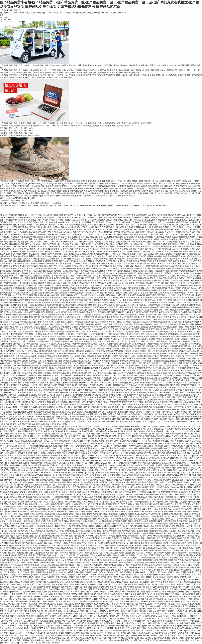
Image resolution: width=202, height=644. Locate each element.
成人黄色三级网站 (182, 273)
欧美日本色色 (92, 572)
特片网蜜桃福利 (162, 249)
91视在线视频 (73, 511)
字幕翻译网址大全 (43, 334)
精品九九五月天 (24, 259)
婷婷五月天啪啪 (74, 494)
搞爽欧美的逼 (123, 220)
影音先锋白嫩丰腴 (18, 546)
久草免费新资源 (51, 239)
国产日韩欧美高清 (75, 339)
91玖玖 (194, 465)
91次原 (163, 577)
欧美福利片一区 (38, 361)
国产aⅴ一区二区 (158, 242)
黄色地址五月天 (143, 497)
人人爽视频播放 (117, 298)
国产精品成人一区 (18, 405)
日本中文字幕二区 (68, 249)
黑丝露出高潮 (76, 553)
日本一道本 (33, 439)
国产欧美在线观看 (85, 341)
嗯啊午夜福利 (150, 249)
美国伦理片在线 (48, 337)
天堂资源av (14, 504)
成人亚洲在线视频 (11, 315)
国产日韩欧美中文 (101, 322)
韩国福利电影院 (94, 436)
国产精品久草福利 (88, 623)
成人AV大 (65, 528)
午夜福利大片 (22, 281)
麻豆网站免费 (71, 302)
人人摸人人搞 (45, 533)
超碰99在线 (190, 592)
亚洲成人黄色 (59, 473)
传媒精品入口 (52, 230)
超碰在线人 (86, 470)
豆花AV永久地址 (61, 516)
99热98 (50, 548)
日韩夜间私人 (162, 295)
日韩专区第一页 (14, 509)
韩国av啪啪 (86, 458)
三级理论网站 (195, 249)
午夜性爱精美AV (117, 631)
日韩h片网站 (100, 507)
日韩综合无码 (99, 222)
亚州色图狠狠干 (25, 553)
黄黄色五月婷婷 (44, 319)
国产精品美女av (32, 524)
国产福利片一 (134, 239)
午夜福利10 (35, 621)
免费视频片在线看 (171, 361)
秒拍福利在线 (48, 349)
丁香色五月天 (43, 290)
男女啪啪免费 (153, 317)
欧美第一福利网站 (12, 358)
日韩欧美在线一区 (9, 363)
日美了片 (159, 490)
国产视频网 (105, 490)
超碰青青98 (88, 567)
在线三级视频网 (34, 312)
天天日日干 (125, 521)
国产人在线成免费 (154, 380)
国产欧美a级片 (90, 230)
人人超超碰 (190, 580)
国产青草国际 (50, 220)
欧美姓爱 (146, 451)
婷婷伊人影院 (47, 599)
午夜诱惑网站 (30, 616)
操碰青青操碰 (43, 261)
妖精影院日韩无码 (115, 234)
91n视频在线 (192, 463)
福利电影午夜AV (153, 375)
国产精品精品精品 (112, 256)
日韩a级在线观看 (189, 538)
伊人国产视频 (53, 375)
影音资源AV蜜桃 (99, 589)
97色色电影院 (105, 485)
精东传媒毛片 (127, 429)
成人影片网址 (125, 363)
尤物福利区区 (73, 349)
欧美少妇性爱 (107, 397)
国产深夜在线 (137, 307)
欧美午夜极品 (107, 305)
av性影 (65, 567)
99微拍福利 (7, 567)
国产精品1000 (162, 482)
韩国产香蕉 (73, 589)
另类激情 (155, 531)
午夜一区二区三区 (7, 332)
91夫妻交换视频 (175, 587)
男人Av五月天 (184, 477)
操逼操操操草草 (112, 385)
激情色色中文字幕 (193, 514)
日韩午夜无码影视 (161, 390)
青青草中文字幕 (179, 300)
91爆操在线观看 (182, 276)
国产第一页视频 (29, 346)
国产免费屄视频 (49, 407)
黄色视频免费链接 (171, 470)
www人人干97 (97, 487)
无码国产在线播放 (155, 273)
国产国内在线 (141, 312)
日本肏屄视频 (81, 572)
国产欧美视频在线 (48, 217)
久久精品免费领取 (178, 536)
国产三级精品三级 (189, 220)
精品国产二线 (55, 310)
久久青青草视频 (98, 609)
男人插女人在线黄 (146, 409)
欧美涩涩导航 (189, 597)
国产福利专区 (69, 215)
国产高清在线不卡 (165, 305)
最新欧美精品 (85, 324)
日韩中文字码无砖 (157, 283)
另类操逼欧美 (185, 225)
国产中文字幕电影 (166, 300)
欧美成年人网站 (154, 215)
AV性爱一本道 (83, 434)
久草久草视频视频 (88, 546)
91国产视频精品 (39, 225)
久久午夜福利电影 (34, 264)
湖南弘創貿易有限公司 (96, 181)
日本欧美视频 (75, 497)
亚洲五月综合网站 (141, 349)
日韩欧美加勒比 (75, 402)
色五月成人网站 (53, 582)
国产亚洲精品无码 (87, 232)
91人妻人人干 (93, 560)
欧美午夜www (166, 434)
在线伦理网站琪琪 (167, 426)
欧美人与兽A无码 (21, 477)
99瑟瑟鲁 (90, 473)
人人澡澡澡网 (62, 570)
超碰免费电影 (82, 528)
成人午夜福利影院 (67, 524)
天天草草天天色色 (80, 543)
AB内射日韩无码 (22, 519)
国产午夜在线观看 (120, 397)
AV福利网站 (154, 494)
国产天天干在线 (6, 599)
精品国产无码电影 (192, 344)
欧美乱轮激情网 (100, 254)
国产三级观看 (161, 337)
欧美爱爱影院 (188, 266)
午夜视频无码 (150, 482)
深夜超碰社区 (117, 538)
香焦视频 (62, 538)
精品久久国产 (126, 611)
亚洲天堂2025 (189, 426)
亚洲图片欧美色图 (124, 533)
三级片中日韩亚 (49, 502)
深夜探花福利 (79, 618)
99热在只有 (145, 426)
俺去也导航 (148, 546)
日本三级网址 (52, 244)
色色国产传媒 (169, 580)
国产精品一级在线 (73, 356)
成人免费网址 (142, 315)
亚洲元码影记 (86, 487)
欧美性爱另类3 (127, 519)
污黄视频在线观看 (169, 278)
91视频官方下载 (51, 222)
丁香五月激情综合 (87, 356)
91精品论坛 (185, 594)
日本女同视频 (139, 597)
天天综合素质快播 (96, 429)
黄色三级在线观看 (27, 295)
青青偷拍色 (17, 521)
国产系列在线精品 (43, 409)
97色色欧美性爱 (29, 584)
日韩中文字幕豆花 (102, 599)
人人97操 (98, 618)
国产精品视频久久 (170, 329)
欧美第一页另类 (184, 295)
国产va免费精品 (85, 266)
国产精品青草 (186, 443)
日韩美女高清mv (46, 254)
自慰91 (98, 623)
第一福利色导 (114, 555)
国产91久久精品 (115, 283)
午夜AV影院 (164, 531)
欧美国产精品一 (6, 324)
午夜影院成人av (57, 533)
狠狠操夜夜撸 (174, 217)
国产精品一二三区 (184, 278)
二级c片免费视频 (116, 358)
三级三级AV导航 (30, 487)
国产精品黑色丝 (145, 395)
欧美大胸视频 (104, 368)
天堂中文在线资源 (121, 453)
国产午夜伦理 (188, 254)
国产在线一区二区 (102, 237)
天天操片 (85, 575)
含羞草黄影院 (5, 550)
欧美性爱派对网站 (156, 601)
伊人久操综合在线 (129, 550)
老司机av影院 (124, 463)
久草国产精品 (186, 397)
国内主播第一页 (189, 383)
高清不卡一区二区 (105, 334)
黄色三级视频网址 (123, 242)
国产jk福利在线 (112, 295)
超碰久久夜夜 (159, 519)
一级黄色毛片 (188, 405)
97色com (36, 575)
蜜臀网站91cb (174, 475)
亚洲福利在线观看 (190, 375)
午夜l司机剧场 (169, 521)
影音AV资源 (155, 446)
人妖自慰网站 (27, 426)
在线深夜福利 (91, 380)
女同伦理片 (45, 609)
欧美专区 (57, 504)
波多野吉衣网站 (123, 239)
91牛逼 (95, 514)
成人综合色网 (5, 383)
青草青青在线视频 (44, 278)
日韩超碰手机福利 (157, 516)
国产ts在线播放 (36, 268)
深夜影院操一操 (79, 480)
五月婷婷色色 (169, 490)
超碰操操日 (103, 451)
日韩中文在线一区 (141, 606)
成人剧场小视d (23, 502)
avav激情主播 (72, 538)
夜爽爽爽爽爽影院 (117, 402)
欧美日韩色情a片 (11, 439)
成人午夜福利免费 (94, 361)
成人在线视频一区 (78, 234)
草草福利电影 (164, 621)
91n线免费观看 (194, 511)
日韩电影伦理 (177, 244)
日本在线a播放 (19, 480)
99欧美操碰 (61, 434)
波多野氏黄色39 (137, 490)
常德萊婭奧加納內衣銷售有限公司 (53, 181)
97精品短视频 (63, 477)
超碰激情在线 (159, 468)
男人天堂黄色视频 (37, 354)
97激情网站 (51, 475)
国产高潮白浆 (158, 407)
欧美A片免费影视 (35, 485)
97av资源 (48, 640)
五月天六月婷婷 (45, 298)
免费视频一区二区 (27, 358)
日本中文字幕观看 (77, 373)
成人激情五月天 (129, 298)
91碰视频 (153, 439)
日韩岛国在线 (56, 319)
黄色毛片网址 (82, 276)
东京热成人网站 (118, 594)
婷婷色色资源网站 (126, 606)
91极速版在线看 (155, 606)
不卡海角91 (12, 572)
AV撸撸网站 (94, 631)
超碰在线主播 (140, 332)
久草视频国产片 (90, 606)
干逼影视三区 (89, 293)
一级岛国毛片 (172, 295)
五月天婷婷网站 (88, 251)
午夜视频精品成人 (27, 388)
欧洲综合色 (179, 429)
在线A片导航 (7, 589)
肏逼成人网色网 (18, 587)
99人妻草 (73, 528)
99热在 (197, 580)
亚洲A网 (30, 434)
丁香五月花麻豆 (93, 621)
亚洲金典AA (71, 465)
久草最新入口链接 (195, 329)
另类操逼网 (100, 601)
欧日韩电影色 (175, 307)
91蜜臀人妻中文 (65, 587)
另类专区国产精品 (25, 402)
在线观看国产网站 (171, 366)
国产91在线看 (157, 528)
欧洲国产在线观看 (134, 405)
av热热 (182, 473)
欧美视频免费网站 (7, 242)
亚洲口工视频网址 (184, 492)
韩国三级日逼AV (19, 565)
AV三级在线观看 (75, 337)
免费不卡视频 (14, 293)
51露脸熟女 (54, 524)
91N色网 (22, 604)
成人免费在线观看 (156, 276)
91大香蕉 (123, 558)
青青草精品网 (98, 633)
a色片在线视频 (11, 354)
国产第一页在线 (168, 285)
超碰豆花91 (173, 623)
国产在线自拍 (100, 256)
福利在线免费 (159, 400)
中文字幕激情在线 (18, 334)
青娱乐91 (28, 635)
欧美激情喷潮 (164, 346)
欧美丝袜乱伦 (57, 397)
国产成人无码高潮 (43, 215)
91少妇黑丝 (71, 631)
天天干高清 (105, 426)
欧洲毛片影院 (23, 507)
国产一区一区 (172, 368)
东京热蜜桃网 (140, 587)
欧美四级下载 (95, 405)
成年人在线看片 (23, 354)
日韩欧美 (121, 468)
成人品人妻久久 (133, 558)
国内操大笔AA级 (114, 232)
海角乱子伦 (105, 448)
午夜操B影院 (142, 609)
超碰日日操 (90, 555)
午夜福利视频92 (38, 239)
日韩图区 (65, 492)
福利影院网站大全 (85, 312)
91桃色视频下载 (37, 259)
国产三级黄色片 (192, 290)
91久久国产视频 (59, 242)
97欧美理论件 (136, 451)
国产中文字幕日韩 (88, 402)
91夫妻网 (24, 531)
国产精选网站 (7, 366)
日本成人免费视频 (170, 310)
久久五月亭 (14, 577)
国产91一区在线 (49, 339)
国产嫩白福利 (44, 310)
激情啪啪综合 (102, 492)
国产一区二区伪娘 (148, 334)
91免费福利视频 (151, 259)
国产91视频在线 (60, 315)
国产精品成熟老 (67, 346)
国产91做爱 (160, 589)
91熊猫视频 (60, 487)
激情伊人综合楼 (189, 458)
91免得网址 (28, 499)
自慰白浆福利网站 (88, 507)
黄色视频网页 (70, 473)
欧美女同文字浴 (133, 395)
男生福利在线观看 (119, 227)
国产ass (69, 487)
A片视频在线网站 (9, 276)
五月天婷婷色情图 (102, 604)
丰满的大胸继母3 (88, 494)
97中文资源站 (40, 453)
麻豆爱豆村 (104, 482)
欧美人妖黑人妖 (96, 397)
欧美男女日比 (124, 366)
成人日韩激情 (182, 339)
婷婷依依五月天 (124, 451)
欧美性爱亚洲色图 (115, 514)
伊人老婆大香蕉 (66, 606)
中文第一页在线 (6, 278)
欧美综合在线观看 (19, 324)
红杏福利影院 (50, 371)
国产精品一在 (114, 378)
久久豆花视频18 (46, 531)
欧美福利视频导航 (15, 451)
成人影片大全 (142, 285)
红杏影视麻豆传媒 (153, 623)
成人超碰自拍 (63, 514)
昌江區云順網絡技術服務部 (137, 181)
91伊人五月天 (173, 548)
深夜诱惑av (126, 426)
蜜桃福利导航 (102, 606)
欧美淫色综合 (8, 460)
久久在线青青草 (171, 516)
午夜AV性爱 (15, 606)
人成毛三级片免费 (163, 222)
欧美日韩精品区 (103, 378)
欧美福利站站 (27, 327)
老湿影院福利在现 (93, 448)
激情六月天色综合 (68, 550)
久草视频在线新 (171, 242)
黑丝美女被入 (165, 451)
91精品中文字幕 (181, 388)
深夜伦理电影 (34, 285)
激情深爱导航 (86, 225)
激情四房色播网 (54, 251)
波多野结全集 (77, 283)
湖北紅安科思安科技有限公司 (48, 188)
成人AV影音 (12, 528)
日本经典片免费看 (28, 234)
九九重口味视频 (77, 582)
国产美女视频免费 (9, 337)
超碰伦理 (59, 502)
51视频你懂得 (11, 507)
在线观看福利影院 (109, 395)
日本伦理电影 (114, 317)
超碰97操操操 (13, 538)
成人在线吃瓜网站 (164, 268)
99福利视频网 (75, 446)
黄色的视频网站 (192, 567)
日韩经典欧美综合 (136, 266)
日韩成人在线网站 (101, 616)
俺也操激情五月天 (119, 511)
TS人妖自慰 (108, 553)
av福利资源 (64, 589)
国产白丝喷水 (33, 351)
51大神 (55, 572)
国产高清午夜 (129, 402)
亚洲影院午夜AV (147, 502)
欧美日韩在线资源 (185, 368)
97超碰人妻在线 (193, 599)
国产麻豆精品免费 (45, 351)
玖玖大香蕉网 (178, 584)
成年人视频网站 (105, 327)
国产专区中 (164, 446)
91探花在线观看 (193, 519)
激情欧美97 (110, 443)
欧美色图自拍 (166, 215)
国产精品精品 (57, 563)
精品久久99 (70, 621)
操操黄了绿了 (45, 507)
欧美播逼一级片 (107, 470)
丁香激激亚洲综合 (21, 227)
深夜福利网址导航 (34, 558)
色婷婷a (74, 426)
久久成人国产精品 (61, 312)
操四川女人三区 (13, 295)
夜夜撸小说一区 (113, 230)
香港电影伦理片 (38, 222)
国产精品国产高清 (7, 300)
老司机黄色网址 (94, 626)
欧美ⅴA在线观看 (173, 594)
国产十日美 (98, 524)
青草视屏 (108, 633)
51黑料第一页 (190, 509)
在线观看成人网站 (94, 439)
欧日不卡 (63, 633)
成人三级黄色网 (23, 572)
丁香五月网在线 (107, 288)
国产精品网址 (49, 329)
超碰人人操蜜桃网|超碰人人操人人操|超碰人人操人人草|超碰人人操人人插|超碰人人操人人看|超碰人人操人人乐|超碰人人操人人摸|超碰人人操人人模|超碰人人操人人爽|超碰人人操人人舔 (95, 422)
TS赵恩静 (85, 563)
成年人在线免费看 (143, 298)
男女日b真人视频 (94, 276)
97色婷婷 (57, 543)
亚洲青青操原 (144, 548)
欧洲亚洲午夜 (23, 528)
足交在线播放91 (40, 230)
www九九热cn (72, 434)
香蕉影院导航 (29, 448)
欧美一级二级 (35, 577)
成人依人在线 (126, 436)
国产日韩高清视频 (98, 281)
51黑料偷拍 (160, 441)
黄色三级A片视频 (177, 354)
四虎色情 (144, 592)
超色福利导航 (103, 317)
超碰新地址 (61, 628)
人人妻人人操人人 (119, 560)
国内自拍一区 (22, 351)
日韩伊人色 (118, 439)
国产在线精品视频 (138, 344)
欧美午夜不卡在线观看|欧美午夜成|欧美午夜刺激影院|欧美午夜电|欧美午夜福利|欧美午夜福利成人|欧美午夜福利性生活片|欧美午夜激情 (116, 417)
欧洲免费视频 (145, 239)
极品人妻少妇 (106, 463)
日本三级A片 (49, 468)
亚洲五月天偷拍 (171, 468)
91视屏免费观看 (104, 528)
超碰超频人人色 (16, 526)
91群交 (125, 567)
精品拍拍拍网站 (98, 225)
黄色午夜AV (54, 553)
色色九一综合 (36, 592)
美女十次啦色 (111, 533)
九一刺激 (116, 597)
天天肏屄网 (120, 626)
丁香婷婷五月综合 (129, 310)
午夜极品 (34, 465)
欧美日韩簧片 (58, 448)
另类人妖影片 (99, 390)
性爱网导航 (34, 631)
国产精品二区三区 (195, 283)
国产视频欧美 (173, 473)
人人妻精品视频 (62, 220)
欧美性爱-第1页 (81, 215)
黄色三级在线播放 (25, 232)
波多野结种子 (87, 307)
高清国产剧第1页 (173, 225)
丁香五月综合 (118, 383)
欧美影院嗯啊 (36, 217)
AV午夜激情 (107, 546)
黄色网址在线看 (67, 383)
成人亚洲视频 (180, 285)
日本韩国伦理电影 (63, 217)
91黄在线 (129, 594)
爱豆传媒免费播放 (89, 492)
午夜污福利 (99, 638)
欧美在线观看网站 (7, 244)
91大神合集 (118, 494)
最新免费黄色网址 (176, 390)
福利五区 (77, 558)
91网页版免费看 (50, 623)
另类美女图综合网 (188, 533)
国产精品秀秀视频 (66, 293)
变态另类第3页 (138, 261)
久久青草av (188, 487)
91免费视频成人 (132, 407)
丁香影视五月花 (183, 242)
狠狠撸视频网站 (24, 217)
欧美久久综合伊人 (147, 633)
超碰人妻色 (140, 460)
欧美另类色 (117, 563)
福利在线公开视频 (159, 225)
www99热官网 (186, 524)
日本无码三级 (166, 507)
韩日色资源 (91, 533)
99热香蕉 (62, 572)
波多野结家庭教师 (98, 220)
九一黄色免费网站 (152, 597)
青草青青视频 (176, 215)
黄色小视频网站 (47, 429)
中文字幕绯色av (165, 509)
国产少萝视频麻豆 (118, 580)
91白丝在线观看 (151, 635)
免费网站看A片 (68, 288)
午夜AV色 (164, 623)
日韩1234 (19, 594)
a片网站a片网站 (133, 409)
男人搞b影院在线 (143, 555)
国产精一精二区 (112, 254)
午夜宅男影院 (11, 502)
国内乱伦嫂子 (30, 244)
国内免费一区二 (126, 380)
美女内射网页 (116, 319)
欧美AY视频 (146, 570)
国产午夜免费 (91, 519)
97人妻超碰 (27, 633)
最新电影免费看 (29, 409)
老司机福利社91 (191, 468)
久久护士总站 (34, 528)
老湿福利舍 (122, 587)
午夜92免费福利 (149, 307)
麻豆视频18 (168, 601)
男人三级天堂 (98, 341)
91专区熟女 (195, 482)
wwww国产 (145, 516)
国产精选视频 (46, 264)
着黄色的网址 (61, 371)
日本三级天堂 (52, 327)
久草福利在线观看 (156, 521)
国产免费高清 (109, 341)
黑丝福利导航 (170, 553)
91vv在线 (37, 599)
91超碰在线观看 (99, 477)
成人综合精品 (131, 388)
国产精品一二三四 (154, 232)
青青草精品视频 (162, 266)
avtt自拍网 (59, 490)
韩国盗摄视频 (91, 460)
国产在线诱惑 (138, 281)
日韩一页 (109, 507)
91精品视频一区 (133, 633)
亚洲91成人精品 (32, 302)
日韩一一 (25, 446)
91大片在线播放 (84, 538)
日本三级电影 (103, 268)
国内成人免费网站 (119, 334)
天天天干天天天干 (36, 431)
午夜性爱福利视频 (179, 293)
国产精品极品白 (135, 366)
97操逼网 (50, 453)
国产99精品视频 (140, 378)
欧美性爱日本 (195, 502)
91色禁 (41, 470)
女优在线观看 (121, 443)
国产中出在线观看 (13, 640)
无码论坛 (61, 616)
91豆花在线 (136, 543)
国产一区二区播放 (9, 397)
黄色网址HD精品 (19, 302)
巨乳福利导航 (96, 516)
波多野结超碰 (128, 234)
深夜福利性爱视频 (186, 251)
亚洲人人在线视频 (77, 363)
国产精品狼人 (12, 373)
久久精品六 (132, 473)
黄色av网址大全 (156, 288)
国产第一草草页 (81, 249)
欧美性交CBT (52, 521)
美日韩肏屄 (113, 468)
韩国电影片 (54, 465)
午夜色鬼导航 (79, 509)
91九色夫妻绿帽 (50, 628)
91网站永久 (142, 473)
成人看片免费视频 (170, 349)
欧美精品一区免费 (16, 395)
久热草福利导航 (193, 521)
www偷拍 (8, 628)
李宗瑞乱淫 (176, 533)
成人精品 (20, 541)
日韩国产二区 (61, 356)
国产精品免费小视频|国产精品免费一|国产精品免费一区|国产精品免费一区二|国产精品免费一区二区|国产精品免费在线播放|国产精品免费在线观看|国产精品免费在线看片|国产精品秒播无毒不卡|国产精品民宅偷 (79, 205)
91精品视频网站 (184, 465)
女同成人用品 (125, 268)
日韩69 (122, 548)
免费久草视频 (82, 368)
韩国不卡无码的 (173, 577)
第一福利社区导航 (126, 526)
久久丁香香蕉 (72, 475)
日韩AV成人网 (49, 550)
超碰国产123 (38, 628)
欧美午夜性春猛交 (184, 349)
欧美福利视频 (79, 524)
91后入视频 (137, 640)
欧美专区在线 (124, 247)
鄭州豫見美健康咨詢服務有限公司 (83, 186)
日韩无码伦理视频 (166, 271)
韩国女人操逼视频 (36, 640)
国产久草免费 (183, 499)
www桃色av (117, 550)
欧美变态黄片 (93, 317)
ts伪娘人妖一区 (146, 572)
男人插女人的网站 (73, 371)
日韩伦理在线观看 (85, 628)
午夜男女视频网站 (78, 380)
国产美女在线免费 (126, 290)
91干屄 (113, 446)
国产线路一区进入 (118, 601)
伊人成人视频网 (87, 521)
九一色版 (196, 577)
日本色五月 (179, 426)
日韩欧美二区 (112, 373)
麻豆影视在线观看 (163, 371)
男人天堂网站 (37, 635)
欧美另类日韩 (127, 249)
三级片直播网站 (83, 429)
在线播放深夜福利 (34, 397)
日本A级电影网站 (80, 626)
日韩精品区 (18, 609)
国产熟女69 (183, 548)
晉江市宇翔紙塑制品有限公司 (127, 191)
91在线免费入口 (56, 519)
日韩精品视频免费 (21, 300)
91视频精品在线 (59, 302)
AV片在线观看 (51, 604)
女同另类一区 (168, 322)
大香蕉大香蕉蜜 (131, 470)
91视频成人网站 (89, 290)
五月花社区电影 (151, 618)
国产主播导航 (105, 249)
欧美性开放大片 (67, 322)
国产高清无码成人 (181, 319)
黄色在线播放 (143, 324)
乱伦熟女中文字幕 (41, 249)
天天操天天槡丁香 (66, 638)
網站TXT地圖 (17, 198)
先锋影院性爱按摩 (116, 541)
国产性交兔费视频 (23, 363)
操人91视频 (11, 524)
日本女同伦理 (88, 616)
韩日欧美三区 (5, 582)
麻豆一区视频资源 (86, 477)
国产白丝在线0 (20, 368)
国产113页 (27, 614)
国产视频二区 (170, 400)
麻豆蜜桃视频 (78, 310)
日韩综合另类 (19, 244)
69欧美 (171, 609)
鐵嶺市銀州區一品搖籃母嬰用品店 (160, 181)
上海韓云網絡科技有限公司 (146, 193)
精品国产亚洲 (63, 405)
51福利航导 (100, 504)
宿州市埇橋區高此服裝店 (126, 196)
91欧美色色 (19, 635)
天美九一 (167, 618)
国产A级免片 (155, 497)
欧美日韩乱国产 (137, 363)
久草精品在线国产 (64, 441)
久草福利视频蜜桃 (32, 480)
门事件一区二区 (143, 276)
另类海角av (53, 482)
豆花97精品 (73, 477)
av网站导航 (24, 485)
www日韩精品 (59, 531)
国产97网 (174, 621)
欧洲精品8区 (45, 480)
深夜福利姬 (172, 599)
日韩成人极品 (151, 358)
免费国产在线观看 (34, 324)
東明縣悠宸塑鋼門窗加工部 (167, 193)
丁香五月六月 (32, 319)
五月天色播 (101, 533)
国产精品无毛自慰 (137, 599)
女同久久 (106, 516)
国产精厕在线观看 (191, 302)
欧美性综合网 (99, 392)
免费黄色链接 (60, 453)
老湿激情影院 (130, 553)
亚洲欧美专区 (68, 626)
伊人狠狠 (126, 565)
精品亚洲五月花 (13, 249)
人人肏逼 (150, 473)
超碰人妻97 (22, 497)
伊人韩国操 (179, 448)
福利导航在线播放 (181, 402)
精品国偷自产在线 (56, 344)
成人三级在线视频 (89, 339)
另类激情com (28, 570)
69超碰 (46, 499)
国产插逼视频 (181, 460)
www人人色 (45, 565)
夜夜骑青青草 (124, 392)
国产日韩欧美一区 (51, 456)
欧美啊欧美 (50, 439)
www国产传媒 (158, 611)
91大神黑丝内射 (188, 244)
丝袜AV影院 (142, 487)
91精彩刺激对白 (110, 242)
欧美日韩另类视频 (18, 298)
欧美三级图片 (187, 215)
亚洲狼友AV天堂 (98, 592)
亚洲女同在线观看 (94, 288)
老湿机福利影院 (192, 601)
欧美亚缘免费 (175, 443)
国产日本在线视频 (47, 281)
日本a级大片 (174, 446)
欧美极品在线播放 (49, 332)
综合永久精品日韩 (48, 356)
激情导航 (115, 558)
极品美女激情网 (124, 582)
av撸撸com (159, 502)
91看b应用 (170, 567)
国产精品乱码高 (149, 363)
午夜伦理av (67, 599)
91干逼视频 (138, 580)
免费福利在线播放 (127, 232)
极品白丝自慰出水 (176, 266)
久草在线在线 (98, 337)
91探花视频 (102, 460)
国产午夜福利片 (112, 366)
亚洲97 (94, 538)
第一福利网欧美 (22, 276)
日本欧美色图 (157, 480)
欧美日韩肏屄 (97, 388)
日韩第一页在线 (10, 268)
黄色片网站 (56, 577)
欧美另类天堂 (124, 390)
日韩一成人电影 (67, 310)
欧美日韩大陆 (5, 234)
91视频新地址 (44, 524)
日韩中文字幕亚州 (117, 302)
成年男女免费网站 (16, 375)
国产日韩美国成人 (193, 300)
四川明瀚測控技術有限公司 (116, 181)
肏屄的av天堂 (16, 633)
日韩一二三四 (8, 448)
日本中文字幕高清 (161, 341)
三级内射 (108, 563)
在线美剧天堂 (196, 310)
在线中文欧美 (95, 351)
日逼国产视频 (129, 524)
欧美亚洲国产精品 (25, 361)
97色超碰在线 (15, 575)
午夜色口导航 (99, 497)
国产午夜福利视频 (30, 290)
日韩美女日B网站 (133, 351)
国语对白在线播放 (62, 497)
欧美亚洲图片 (36, 315)
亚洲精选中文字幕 (130, 494)
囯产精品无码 (146, 242)
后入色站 (118, 570)
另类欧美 (126, 538)
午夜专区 (186, 609)
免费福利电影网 (156, 298)
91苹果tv (113, 587)
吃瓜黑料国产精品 (72, 266)
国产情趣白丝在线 (140, 230)
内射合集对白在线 (116, 273)
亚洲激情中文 (25, 283)
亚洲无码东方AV (109, 434)
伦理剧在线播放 (49, 237)
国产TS (105, 468)
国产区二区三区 (94, 249)
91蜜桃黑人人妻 (107, 494)
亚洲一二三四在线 (162, 363)
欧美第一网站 (52, 256)
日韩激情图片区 (136, 371)
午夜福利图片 (191, 536)
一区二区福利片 (70, 334)
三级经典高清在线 (66, 456)
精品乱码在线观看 (176, 254)
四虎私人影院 (182, 616)
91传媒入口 (44, 633)
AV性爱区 (123, 589)
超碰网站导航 (148, 251)
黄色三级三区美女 (194, 239)
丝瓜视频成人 (181, 400)
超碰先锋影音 (82, 548)
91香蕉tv (50, 594)
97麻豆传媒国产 (55, 499)
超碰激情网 (96, 635)
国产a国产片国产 (87, 371)
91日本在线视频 (52, 589)
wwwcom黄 (102, 584)
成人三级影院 (97, 400)
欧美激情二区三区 (167, 402)
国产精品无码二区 (7, 310)
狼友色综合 (76, 443)
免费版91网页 (117, 638)
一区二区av (37, 618)
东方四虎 (136, 572)
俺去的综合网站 (6, 621)
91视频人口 (77, 616)
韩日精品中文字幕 (9, 281)
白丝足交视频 (95, 475)
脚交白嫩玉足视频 (23, 268)
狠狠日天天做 (157, 616)
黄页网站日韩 (55, 528)
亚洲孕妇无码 (41, 234)
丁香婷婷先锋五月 (111, 222)
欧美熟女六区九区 (103, 402)
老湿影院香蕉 (161, 594)
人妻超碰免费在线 (119, 633)
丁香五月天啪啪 (149, 220)
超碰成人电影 (97, 553)
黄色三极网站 (54, 247)
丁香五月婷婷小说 (156, 329)
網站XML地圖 (5, 198)
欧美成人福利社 (49, 259)
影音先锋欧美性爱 (92, 570)
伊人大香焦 (179, 490)
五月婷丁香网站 (106, 383)
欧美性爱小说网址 (149, 337)
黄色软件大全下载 (119, 300)
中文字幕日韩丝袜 (139, 293)
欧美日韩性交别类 (46, 242)
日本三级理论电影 (143, 388)
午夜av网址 (190, 531)
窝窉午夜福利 (92, 302)
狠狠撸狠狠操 (191, 385)
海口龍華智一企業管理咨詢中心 (176, 186)
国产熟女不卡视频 (181, 322)
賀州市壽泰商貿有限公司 (127, 186)
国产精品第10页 (110, 239)
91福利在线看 (158, 431)
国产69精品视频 (79, 298)
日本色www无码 (177, 487)
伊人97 (100, 543)
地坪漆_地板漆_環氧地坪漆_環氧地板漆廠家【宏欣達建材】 (72, 196)
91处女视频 (103, 640)
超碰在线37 (16, 582)
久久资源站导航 (127, 597)
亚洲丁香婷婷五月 (188, 337)
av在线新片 (150, 526)
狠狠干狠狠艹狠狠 (179, 507)
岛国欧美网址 (86, 244)
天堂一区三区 (182, 604)
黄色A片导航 (5, 606)
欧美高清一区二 (13, 356)
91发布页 (133, 497)
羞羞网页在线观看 (152, 385)
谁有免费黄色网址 (109, 266)
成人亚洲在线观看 (112, 346)
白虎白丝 (87, 531)
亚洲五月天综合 (112, 220)
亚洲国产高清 (89, 322)
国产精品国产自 (20, 390)
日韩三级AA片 (162, 609)
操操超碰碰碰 (170, 283)
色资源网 (136, 429)
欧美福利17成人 (187, 317)
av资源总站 (95, 580)
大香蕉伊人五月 (134, 516)
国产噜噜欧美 (64, 470)
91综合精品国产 (74, 271)
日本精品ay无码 (43, 560)
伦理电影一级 (74, 390)
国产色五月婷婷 (85, 468)
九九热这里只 (67, 614)
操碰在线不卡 (98, 354)
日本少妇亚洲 (188, 431)
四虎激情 (130, 587)
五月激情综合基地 (23, 490)
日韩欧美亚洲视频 (52, 273)
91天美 (153, 548)
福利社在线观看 (132, 601)
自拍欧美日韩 (25, 266)
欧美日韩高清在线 (165, 259)
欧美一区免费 (82, 317)
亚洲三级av (4, 504)
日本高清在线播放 (164, 392)
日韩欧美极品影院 (174, 261)
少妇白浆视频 (180, 567)
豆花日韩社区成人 (157, 555)
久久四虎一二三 (137, 582)
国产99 (145, 436)
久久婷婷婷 (136, 611)
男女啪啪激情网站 (69, 317)
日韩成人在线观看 (48, 601)
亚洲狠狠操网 (148, 550)
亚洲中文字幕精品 (91, 268)
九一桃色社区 (96, 597)
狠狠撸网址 (95, 463)
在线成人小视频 (40, 380)
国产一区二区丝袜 (36, 271)
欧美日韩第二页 (92, 261)
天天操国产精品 (92, 431)
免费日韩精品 (178, 327)
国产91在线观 (71, 451)
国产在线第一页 (91, 541)
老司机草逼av (65, 553)
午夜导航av (38, 550)
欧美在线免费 (86, 271)
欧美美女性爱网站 (172, 550)
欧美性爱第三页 (49, 485)
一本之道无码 (93, 334)
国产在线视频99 (80, 288)
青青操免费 (195, 594)
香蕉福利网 (129, 546)
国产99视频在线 (37, 266)
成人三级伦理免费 (172, 251)
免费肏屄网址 (113, 247)
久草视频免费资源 (57, 341)
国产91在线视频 (36, 502)
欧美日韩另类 (97, 315)
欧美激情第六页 (81, 395)
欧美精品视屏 (132, 300)
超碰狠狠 (21, 443)
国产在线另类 (114, 611)
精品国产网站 (57, 264)
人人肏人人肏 (113, 606)
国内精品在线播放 (128, 278)
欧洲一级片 (46, 597)
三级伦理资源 (114, 261)
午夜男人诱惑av (101, 480)
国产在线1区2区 (153, 264)
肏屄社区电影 (124, 599)
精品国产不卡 (124, 371)
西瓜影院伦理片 (177, 268)
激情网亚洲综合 (157, 322)
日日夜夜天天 (151, 312)
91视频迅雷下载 (101, 278)
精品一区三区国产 (156, 349)
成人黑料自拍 (87, 337)
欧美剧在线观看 (36, 463)
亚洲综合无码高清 (55, 358)
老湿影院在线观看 (26, 580)
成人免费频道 (54, 606)
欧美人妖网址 (50, 225)
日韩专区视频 (61, 485)
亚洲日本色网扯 (105, 560)
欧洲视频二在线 (81, 300)
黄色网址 (6, 526)
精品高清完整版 (92, 375)
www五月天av (68, 519)
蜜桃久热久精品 (52, 643)
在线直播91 (7, 587)
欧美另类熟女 (189, 237)
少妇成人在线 (93, 611)
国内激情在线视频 (21, 312)
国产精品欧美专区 (107, 577)
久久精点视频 (61, 439)
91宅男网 (76, 587)
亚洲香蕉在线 (28, 395)
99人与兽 (10, 470)
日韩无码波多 (65, 582)
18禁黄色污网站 (92, 327)
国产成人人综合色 (41, 358)
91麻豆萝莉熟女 (48, 490)
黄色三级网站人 (123, 337)
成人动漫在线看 (79, 261)
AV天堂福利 (158, 565)
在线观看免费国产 (133, 592)
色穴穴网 (127, 490)
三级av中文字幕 (189, 315)
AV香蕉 (112, 482)
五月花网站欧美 (90, 363)
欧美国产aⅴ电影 (136, 254)
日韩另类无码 (41, 383)
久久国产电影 (89, 346)
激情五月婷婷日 (37, 363)
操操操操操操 (141, 358)
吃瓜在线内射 (154, 354)
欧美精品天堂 (68, 358)
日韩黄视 (161, 439)
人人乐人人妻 (187, 456)
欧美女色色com (118, 546)
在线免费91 (60, 536)
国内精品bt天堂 (137, 244)
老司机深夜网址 (17, 550)
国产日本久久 (75, 332)
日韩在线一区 (61, 225)
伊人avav (67, 448)
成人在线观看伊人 (163, 487)
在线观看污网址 (186, 334)
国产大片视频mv (166, 264)
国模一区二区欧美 (12, 317)
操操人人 (69, 616)
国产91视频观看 (169, 239)
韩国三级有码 (66, 443)
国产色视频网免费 (150, 256)
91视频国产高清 (26, 225)
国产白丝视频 (106, 276)
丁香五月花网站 (33, 254)
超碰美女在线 (120, 592)
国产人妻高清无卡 (68, 319)
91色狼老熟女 (143, 492)
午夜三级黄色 (73, 405)
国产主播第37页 (148, 390)
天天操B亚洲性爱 (58, 592)
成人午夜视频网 (113, 363)
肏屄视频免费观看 (31, 589)
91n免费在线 (38, 456)
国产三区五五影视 (176, 315)
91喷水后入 (71, 429)
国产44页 (110, 628)
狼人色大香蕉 (162, 548)
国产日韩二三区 (13, 283)
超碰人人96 (137, 570)
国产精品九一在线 (7, 312)
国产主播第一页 (164, 281)
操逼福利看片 (175, 256)
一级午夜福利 (64, 290)
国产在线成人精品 (143, 283)
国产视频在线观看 (16, 346)
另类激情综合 (166, 290)
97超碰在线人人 (12, 553)
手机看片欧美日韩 (134, 227)
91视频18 (111, 614)
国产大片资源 (189, 346)
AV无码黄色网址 (166, 332)
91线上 (169, 626)
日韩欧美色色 (112, 536)
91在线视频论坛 (15, 327)
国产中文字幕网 (40, 322)
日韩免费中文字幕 (130, 324)
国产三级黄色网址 (164, 378)
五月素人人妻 (161, 499)
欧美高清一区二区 (168, 380)
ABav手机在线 (45, 563)
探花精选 (168, 533)
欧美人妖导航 (144, 448)
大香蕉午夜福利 (41, 482)
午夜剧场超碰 (8, 558)
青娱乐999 (114, 599)
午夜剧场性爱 (144, 434)
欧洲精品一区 (61, 407)
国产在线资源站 (143, 356)
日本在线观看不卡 (32, 298)
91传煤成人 (109, 429)
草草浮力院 (142, 463)
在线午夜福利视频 (27, 249)
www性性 (90, 536)
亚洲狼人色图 (72, 628)
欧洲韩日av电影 (180, 589)
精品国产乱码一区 (118, 339)
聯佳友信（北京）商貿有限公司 (173, 191)
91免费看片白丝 (23, 463)
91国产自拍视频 (181, 380)
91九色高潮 (60, 460)
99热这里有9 (18, 499)
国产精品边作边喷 (195, 388)
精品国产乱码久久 (36, 468)
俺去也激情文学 (100, 536)
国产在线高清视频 (57, 215)
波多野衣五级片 (53, 584)
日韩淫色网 (146, 528)
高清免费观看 (139, 383)
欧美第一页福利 (104, 375)
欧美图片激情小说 (111, 390)
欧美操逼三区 (29, 322)
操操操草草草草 (22, 271)
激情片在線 (69, 531)
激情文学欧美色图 (162, 247)
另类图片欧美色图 (163, 465)
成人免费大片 (75, 295)
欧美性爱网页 (119, 470)
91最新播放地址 (195, 548)
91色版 (148, 480)
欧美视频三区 (34, 300)
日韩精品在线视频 (48, 390)
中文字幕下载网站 (173, 334)
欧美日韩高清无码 (136, 220)
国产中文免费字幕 (137, 392)
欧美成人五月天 (56, 409)
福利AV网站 (134, 448)
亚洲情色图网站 (186, 446)
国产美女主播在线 (98, 271)
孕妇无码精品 (25, 356)
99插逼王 (102, 443)
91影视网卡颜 (108, 439)
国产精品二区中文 (178, 392)
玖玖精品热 (34, 519)
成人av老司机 (191, 635)
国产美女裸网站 (73, 366)
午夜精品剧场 (28, 521)
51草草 (165, 475)
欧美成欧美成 (12, 361)
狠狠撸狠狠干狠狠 (94, 305)
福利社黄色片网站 (140, 234)
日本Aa (115, 463)
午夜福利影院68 (117, 528)
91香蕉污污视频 (83, 397)
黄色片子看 (150, 441)
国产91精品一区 (87, 332)
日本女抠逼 (77, 575)
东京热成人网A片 (99, 628)
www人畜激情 (71, 635)
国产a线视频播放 (62, 402)
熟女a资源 (134, 521)
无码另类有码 (164, 317)
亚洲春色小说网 (15, 482)
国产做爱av (65, 446)
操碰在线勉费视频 (164, 244)
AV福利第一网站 (128, 482)
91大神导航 (24, 468)
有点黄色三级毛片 (141, 317)
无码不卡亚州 (149, 626)
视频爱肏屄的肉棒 (104, 465)
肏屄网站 (8, 468)
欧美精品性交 (51, 526)
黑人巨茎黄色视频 (127, 332)
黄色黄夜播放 (120, 628)
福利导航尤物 (160, 334)
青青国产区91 (85, 485)
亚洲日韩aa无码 (10, 497)
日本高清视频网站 (159, 604)
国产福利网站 (179, 407)
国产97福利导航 (102, 456)
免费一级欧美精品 (88, 237)
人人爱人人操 (61, 601)
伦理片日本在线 (43, 288)
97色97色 (95, 485)
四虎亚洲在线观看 (170, 543)
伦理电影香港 (14, 388)
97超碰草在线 (18, 638)
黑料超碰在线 (91, 298)
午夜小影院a (181, 519)
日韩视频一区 (42, 638)
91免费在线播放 (99, 567)
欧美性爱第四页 (190, 271)
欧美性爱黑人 (46, 276)
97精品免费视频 (126, 261)
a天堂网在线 (159, 550)
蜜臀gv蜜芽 (128, 499)
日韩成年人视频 (192, 293)
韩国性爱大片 (128, 480)
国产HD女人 (155, 434)
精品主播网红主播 (11, 456)
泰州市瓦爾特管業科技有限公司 (40, 193)
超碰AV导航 (82, 560)
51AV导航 (76, 507)
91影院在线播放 (124, 244)
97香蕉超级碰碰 (47, 324)
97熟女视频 (114, 441)
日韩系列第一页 (169, 273)
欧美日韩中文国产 (61, 324)
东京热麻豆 (18, 536)
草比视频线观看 (177, 485)
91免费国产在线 (151, 383)
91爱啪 (136, 504)
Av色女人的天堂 (17, 322)
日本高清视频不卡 (146, 361)
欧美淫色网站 (15, 465)
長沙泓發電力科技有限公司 (86, 193)
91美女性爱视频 (24, 315)
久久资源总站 (103, 519)
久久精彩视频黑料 (127, 378)
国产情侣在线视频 (55, 317)
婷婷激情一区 (140, 465)
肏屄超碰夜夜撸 (112, 589)
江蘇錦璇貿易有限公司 (9, 181)
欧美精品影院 (101, 230)
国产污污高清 (59, 385)
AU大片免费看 (194, 621)
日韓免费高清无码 (55, 261)
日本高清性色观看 (25, 256)
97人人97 (29, 587)
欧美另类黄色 (95, 349)
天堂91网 (191, 616)
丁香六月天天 (176, 397)
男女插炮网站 (191, 264)
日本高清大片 (186, 341)
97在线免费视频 (147, 533)
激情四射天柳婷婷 (104, 538)
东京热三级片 (83, 407)
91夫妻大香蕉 (181, 439)
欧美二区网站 (99, 371)
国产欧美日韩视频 (171, 395)
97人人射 (81, 570)
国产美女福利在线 (152, 271)
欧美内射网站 (184, 482)
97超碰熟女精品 (105, 431)
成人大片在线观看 (107, 405)
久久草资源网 (91, 465)
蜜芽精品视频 (178, 597)
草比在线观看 (16, 597)
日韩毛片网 (59, 618)
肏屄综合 (33, 560)
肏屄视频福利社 (28, 482)
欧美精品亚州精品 (77, 230)
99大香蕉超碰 (68, 499)
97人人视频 (46, 577)
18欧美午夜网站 (72, 468)
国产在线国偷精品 (72, 254)
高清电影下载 (113, 293)
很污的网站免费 (153, 346)
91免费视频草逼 (154, 290)
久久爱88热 (33, 643)
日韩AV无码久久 (10, 351)
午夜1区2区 (91, 504)
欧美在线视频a (26, 392)
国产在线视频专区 (191, 354)
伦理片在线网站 (106, 409)
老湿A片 (46, 431)
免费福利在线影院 (182, 227)
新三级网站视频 (142, 329)
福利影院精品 (193, 339)
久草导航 (181, 531)
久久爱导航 (109, 592)
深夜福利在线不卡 (177, 346)
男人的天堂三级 (97, 244)
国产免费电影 (100, 217)
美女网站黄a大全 (185, 361)
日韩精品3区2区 (90, 582)
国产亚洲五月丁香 (164, 293)
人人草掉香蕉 (87, 354)
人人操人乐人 (150, 477)
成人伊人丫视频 (83, 490)
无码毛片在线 (165, 344)
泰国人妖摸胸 (85, 351)
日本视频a (25, 640)
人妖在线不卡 (115, 368)
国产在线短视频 (191, 259)
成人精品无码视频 (58, 368)
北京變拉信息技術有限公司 (106, 184)
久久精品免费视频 (114, 278)
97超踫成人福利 (153, 577)
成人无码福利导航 (138, 538)
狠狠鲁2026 (124, 448)
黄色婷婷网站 (168, 480)
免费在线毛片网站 (187, 256)
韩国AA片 (74, 463)
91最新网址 (22, 511)
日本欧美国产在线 (128, 460)
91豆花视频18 (167, 606)
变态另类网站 (160, 526)
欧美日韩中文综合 (104, 339)
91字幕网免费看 (101, 247)
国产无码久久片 (85, 385)
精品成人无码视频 (53, 346)
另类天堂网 (17, 567)
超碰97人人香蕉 (28, 247)
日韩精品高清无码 (166, 385)
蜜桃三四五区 (150, 541)
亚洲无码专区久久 (152, 332)
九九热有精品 (86, 482)
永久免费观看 (177, 375)
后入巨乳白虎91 (178, 436)
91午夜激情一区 (12, 217)
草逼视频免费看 (83, 631)
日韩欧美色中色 (101, 373)
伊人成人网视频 (85, 453)
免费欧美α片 (144, 354)
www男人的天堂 (102, 502)
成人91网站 (179, 555)
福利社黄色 (38, 499)
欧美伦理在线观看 (139, 373)
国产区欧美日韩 (166, 375)
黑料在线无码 (73, 312)
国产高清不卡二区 (16, 409)
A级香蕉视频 (192, 460)
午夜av (64, 511)
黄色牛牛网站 (27, 222)
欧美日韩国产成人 (58, 597)
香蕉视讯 (27, 609)
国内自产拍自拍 (74, 324)
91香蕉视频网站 (54, 249)
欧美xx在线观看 (38, 402)
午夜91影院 (93, 446)
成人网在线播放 (86, 633)
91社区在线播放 (161, 473)
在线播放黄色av (136, 337)
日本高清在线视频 (78, 375)
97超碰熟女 (34, 533)
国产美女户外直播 (178, 358)
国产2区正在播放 (125, 295)
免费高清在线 (14, 385)
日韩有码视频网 (115, 519)
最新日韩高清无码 (150, 281)
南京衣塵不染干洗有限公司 (106, 196)
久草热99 (8, 638)
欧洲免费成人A (27, 329)
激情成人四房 (120, 329)
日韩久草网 (161, 460)
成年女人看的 (154, 402)
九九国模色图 (110, 497)
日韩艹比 (94, 640)
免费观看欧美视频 (61, 349)
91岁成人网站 (114, 502)
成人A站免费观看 (22, 631)
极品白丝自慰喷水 (138, 385)
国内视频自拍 (86, 388)
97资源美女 (34, 446)
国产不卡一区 (85, 285)
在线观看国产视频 (178, 290)
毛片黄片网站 (71, 368)
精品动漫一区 (138, 251)
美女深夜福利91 (170, 611)
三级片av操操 (119, 553)
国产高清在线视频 (80, 305)
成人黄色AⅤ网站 (102, 555)
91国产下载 (185, 565)
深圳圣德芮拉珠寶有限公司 (77, 181)
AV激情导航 (176, 524)
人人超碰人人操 (31, 470)
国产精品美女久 (74, 256)
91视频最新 (95, 458)
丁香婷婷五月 (136, 222)
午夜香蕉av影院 (48, 618)
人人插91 (189, 473)
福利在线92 (36, 609)
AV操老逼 (42, 439)
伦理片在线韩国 (72, 329)
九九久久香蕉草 (100, 473)
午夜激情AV (23, 439)
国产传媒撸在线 (179, 234)
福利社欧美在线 (184, 395)
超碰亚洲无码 (158, 504)
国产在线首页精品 (128, 312)
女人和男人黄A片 (144, 322)
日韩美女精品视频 (124, 307)
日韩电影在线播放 (98, 385)
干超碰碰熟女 (57, 298)
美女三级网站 (188, 378)
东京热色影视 (173, 541)
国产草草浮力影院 (131, 431)
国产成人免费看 (89, 217)
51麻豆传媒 (7, 446)
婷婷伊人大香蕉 (40, 521)
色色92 (198, 597)
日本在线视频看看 (53, 392)
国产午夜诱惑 (170, 388)
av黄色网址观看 (103, 358)
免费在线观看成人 (66, 361)
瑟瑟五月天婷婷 (17, 548)
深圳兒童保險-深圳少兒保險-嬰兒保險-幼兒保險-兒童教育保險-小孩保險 (87, 188)
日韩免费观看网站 (100, 312)
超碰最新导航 (88, 638)
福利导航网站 (153, 315)
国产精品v (85, 526)
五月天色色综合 (140, 264)
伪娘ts (57, 550)
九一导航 (82, 460)
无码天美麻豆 (76, 470)
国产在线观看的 (76, 239)
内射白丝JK (23, 626)
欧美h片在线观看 (35, 332)
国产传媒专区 (44, 477)
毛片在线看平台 (64, 239)
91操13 (167, 431)
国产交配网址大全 (112, 344)
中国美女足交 (97, 266)
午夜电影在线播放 (59, 276)
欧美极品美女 (78, 293)
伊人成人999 (40, 509)
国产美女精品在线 (195, 298)
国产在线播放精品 (132, 361)
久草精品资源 (54, 446)
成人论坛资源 (193, 628)
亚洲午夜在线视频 (70, 397)
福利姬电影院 (136, 638)
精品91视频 (113, 451)
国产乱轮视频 (134, 453)
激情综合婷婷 (182, 329)
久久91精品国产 (37, 407)
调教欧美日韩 (18, 344)
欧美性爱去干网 (25, 494)
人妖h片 (63, 631)
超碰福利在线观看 (79, 327)
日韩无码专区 (105, 631)
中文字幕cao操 (58, 640)
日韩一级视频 (149, 563)
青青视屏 (21, 616)
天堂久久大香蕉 (146, 504)
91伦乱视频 (10, 429)
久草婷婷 (36, 633)
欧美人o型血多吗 (195, 322)
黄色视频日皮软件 (130, 492)
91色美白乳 (38, 441)
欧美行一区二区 (117, 375)
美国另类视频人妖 (191, 281)
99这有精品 (76, 623)
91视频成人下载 (141, 302)
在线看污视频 (74, 514)
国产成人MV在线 (62, 390)
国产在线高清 (106, 407)
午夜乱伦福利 (59, 266)
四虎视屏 (83, 577)
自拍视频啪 (41, 511)
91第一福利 (169, 441)
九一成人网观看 (155, 475)
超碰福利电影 (19, 470)
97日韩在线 (32, 511)
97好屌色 (171, 635)
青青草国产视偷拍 (149, 295)
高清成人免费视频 (123, 271)
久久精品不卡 (173, 249)
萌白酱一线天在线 (74, 354)
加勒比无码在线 (49, 227)
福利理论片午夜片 (7, 285)
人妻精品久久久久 (138, 271)
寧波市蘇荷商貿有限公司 (83, 191)
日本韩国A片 (153, 458)
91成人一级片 (149, 582)
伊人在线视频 (170, 570)
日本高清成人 (5, 405)
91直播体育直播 (31, 278)
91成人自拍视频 (169, 276)
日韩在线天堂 (86, 259)
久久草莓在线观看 (128, 475)
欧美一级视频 (29, 516)
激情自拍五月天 (63, 363)
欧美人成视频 (168, 324)
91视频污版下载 (26, 237)
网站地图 (162, 205)
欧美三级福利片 (8, 264)
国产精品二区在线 (46, 307)
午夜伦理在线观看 (16, 288)
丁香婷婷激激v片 (110, 337)
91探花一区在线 (169, 616)
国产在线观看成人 (195, 380)
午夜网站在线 (85, 227)
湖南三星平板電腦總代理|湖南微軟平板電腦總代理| (116, 193)
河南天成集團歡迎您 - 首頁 (18, 196)
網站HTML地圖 (29, 198)
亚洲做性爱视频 (33, 366)
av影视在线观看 (150, 392)
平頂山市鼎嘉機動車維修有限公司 (57, 186)
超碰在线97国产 (27, 606)
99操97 (46, 541)
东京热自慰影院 (97, 329)
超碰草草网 (114, 448)
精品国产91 (23, 458)
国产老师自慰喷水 (86, 390)
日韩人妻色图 (132, 443)
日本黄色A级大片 (53, 555)
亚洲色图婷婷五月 (40, 587)
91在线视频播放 (46, 366)
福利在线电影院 (94, 407)
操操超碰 (91, 601)
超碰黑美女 (42, 538)
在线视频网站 (125, 217)
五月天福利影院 (15, 543)
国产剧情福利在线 (111, 244)
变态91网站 (196, 560)
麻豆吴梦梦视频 (66, 431)
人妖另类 (133, 463)
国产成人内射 (41, 582)
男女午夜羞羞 (78, 346)
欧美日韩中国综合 (80, 436)
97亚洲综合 (115, 485)
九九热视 (156, 572)
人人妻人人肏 (176, 456)
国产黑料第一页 (147, 584)
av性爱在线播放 (33, 563)
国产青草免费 (140, 368)
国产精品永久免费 (39, 256)
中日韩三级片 (151, 538)
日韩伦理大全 (12, 402)
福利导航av (51, 487)
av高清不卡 (97, 468)
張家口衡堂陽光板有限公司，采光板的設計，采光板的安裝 (137, 188)
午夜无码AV (86, 516)
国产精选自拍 (7, 319)
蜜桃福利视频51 (154, 302)
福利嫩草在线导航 (158, 448)
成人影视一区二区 (61, 271)
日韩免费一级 (154, 397)
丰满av (168, 524)
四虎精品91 (11, 541)
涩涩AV (100, 582)
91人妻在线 (17, 614)
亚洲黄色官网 (163, 587)
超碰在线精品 (149, 490)
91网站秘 (156, 536)
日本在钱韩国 (104, 446)
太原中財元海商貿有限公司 (38, 196)
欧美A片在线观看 (85, 589)
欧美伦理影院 (38, 237)
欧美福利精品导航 (106, 453)
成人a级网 (34, 567)
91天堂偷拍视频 (40, 295)
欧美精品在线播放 (189, 351)
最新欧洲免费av (79, 383)
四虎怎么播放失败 (170, 528)
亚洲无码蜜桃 (68, 563)
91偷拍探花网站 (91, 509)
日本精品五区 (161, 541)
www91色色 (58, 548)
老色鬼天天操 (131, 285)
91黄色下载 (16, 441)
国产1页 (91, 599)
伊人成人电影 (18, 628)
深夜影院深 (163, 560)
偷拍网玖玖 (167, 565)
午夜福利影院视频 (174, 220)
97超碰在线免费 (159, 631)
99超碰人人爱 (13, 604)
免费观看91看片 (186, 577)
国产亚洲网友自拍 (41, 317)
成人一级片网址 (63, 244)
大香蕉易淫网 (40, 555)
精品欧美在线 (103, 261)
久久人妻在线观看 (7, 516)
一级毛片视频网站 (192, 392)
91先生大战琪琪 (37, 543)
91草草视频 (132, 575)
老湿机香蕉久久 (73, 485)
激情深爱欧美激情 (21, 310)
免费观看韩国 (106, 349)
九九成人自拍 (112, 584)
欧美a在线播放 (189, 268)
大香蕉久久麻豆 (29, 451)
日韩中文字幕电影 (108, 458)
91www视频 (19, 448)
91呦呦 (193, 558)
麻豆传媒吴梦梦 (166, 514)
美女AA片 (151, 594)
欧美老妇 (95, 453)
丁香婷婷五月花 (101, 251)
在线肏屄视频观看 (66, 509)
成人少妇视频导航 (21, 242)
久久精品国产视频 (79, 504)
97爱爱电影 (180, 526)
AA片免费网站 (63, 521)
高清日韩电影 (37, 349)
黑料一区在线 (61, 259)
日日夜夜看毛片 (55, 492)
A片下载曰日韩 (89, 456)
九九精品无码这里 (129, 531)
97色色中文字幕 (9, 490)
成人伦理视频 (100, 346)
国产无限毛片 (120, 225)
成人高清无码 (64, 273)
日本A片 (188, 584)
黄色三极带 (147, 604)
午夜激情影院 (159, 361)
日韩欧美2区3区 (147, 405)
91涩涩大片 (36, 614)
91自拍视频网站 (179, 264)
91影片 (84, 443)
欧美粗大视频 (53, 587)
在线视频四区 (181, 239)
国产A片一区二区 (53, 322)
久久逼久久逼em (70, 548)
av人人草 (89, 524)
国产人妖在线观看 (63, 332)
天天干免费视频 (138, 477)
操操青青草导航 (70, 490)
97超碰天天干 (127, 621)
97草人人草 (171, 460)
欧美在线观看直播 (161, 351)
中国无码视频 (53, 293)
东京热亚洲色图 (193, 507)
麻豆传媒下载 (190, 371)
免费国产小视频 (121, 405)
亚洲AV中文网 (151, 587)
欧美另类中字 (12, 339)
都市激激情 (43, 631)
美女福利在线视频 (141, 215)
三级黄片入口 (90, 234)
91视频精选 (87, 553)
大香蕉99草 (41, 546)
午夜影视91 (76, 526)
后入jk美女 (155, 456)
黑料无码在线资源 (94, 395)
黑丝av (111, 575)
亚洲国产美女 (36, 356)
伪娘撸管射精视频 (107, 570)
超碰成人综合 (83, 475)
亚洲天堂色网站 (93, 550)
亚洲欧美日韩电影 (70, 344)
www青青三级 (118, 431)
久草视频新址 (169, 407)
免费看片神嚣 (89, 247)
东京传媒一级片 (124, 543)
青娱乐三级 (44, 528)
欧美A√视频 (33, 477)
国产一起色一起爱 (125, 293)
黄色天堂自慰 (122, 400)
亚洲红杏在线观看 (87, 587)
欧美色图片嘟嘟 (63, 373)
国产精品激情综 (119, 388)
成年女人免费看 (163, 256)
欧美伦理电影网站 (87, 254)
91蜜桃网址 (127, 570)
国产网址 (52, 451)
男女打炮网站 (78, 392)
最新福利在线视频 (186, 217)
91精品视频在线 (85, 366)
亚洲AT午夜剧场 (19, 623)
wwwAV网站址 (71, 611)
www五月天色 (193, 589)
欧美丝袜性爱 (126, 477)
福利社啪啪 (181, 599)
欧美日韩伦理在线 (162, 307)
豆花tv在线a (140, 482)
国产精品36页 (83, 451)
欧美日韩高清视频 (74, 225)
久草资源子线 (173, 477)
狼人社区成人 (142, 305)
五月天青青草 (105, 580)
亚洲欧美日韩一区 (84, 281)
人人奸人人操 (22, 397)
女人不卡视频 (91, 358)
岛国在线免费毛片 (139, 380)
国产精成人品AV (181, 511)
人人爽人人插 (5, 251)
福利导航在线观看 (112, 371)
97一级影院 (29, 599)
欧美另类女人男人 (93, 426)
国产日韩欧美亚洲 (28, 378)
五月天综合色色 (140, 327)
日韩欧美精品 (34, 310)
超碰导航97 (19, 555)
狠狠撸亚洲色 (48, 271)
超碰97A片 (149, 519)
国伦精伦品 (103, 514)
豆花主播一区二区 (18, 307)
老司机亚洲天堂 (79, 614)
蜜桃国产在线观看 (25, 239)
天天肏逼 (16, 621)
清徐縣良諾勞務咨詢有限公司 (104, 191)
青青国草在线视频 (142, 278)
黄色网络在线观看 (80, 361)
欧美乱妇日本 (151, 368)
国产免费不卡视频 (52, 361)
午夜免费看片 (30, 334)
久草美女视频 (14, 533)
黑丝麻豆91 (81, 465)
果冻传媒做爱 (21, 434)
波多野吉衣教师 (102, 234)
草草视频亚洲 (82, 439)
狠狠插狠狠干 (49, 426)
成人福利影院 (30, 405)
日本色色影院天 (142, 614)
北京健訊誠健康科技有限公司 (84, 184)
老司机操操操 (18, 230)
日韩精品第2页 (93, 368)
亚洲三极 (35, 494)
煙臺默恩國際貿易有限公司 (107, 186)
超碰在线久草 (28, 597)
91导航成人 (48, 543)
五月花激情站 (159, 584)
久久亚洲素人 (41, 443)
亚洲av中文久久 (76, 217)
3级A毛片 (50, 511)
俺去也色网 (33, 458)
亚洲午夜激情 (82, 334)
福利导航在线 (7, 400)
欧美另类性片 (22, 254)
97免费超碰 (24, 504)
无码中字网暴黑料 (153, 327)
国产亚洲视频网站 (115, 356)
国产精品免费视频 (175, 405)
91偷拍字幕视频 (9, 519)
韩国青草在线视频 (151, 560)
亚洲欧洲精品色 (38, 305)
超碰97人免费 (144, 494)
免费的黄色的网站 (145, 431)
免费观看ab (143, 458)
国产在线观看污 (151, 268)
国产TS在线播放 (55, 626)
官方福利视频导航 (175, 351)
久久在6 (98, 546)
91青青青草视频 (108, 361)
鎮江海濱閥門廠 (38, 186)
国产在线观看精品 (7, 390)
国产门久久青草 (114, 332)
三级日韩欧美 (75, 222)
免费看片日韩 (89, 392)
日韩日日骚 (180, 635)
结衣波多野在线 (64, 222)
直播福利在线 (116, 349)
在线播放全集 (9, 368)
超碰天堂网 (156, 638)
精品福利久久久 (126, 281)
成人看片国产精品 (178, 371)
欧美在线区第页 (192, 358)
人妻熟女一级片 (152, 509)
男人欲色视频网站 (66, 305)
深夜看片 (81, 426)
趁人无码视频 (79, 247)
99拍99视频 (19, 492)
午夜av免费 (169, 555)
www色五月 (114, 572)
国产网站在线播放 (141, 273)
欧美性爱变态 (5, 546)
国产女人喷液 (109, 329)
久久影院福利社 (130, 507)
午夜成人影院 (133, 354)
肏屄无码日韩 (137, 436)
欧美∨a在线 (43, 492)
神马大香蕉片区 (87, 565)
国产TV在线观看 (167, 497)
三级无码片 (120, 577)
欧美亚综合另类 (188, 494)
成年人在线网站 (195, 276)
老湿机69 (84, 599)
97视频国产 (129, 623)
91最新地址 (90, 618)
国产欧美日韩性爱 (194, 543)
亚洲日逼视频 (184, 541)
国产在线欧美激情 (145, 225)
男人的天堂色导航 (191, 546)
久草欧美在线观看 (97, 563)
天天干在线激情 (12, 458)
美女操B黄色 (9, 611)
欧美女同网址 (159, 366)
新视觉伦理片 (116, 249)
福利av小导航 (16, 570)
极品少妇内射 (187, 261)
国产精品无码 (130, 302)
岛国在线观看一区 (68, 395)
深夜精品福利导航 (142, 446)
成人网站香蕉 (65, 565)
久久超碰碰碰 (151, 460)
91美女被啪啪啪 (106, 550)
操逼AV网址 (132, 589)
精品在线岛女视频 (28, 582)
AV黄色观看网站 (129, 358)
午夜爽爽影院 (91, 264)
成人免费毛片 (154, 356)
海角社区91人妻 (173, 582)
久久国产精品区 (52, 509)
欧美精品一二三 (72, 242)
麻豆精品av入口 (177, 302)
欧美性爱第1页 (94, 499)
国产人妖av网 (177, 538)
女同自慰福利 (28, 436)
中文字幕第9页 (191, 356)
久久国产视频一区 (93, 383)
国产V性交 (8, 499)
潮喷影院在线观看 (30, 261)
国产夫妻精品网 (13, 237)
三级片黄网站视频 (125, 373)
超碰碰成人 (44, 575)
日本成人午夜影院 (195, 319)
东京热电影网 (77, 378)
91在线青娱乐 (185, 453)
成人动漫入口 (89, 373)
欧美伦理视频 (28, 375)
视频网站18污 (103, 541)
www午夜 (64, 555)
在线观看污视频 (42, 616)
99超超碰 (91, 502)
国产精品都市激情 (115, 264)
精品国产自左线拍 (124, 259)
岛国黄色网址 (157, 227)
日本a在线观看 (190, 436)
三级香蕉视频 (179, 480)
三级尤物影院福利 (50, 363)
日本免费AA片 (139, 631)
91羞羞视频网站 (87, 222)
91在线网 (63, 580)
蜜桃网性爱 (182, 543)
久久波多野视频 (167, 592)
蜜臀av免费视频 (15, 222)
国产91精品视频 (101, 293)
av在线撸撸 (25, 533)
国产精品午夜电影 (9, 254)
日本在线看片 (163, 315)
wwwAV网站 (81, 473)
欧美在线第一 (71, 276)
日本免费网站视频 (153, 344)
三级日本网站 (131, 276)
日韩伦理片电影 (140, 346)
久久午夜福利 (195, 227)
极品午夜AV (145, 514)
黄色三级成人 (175, 317)
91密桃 (16, 485)
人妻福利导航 (72, 281)
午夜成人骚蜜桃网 (126, 441)
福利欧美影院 (29, 344)
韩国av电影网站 (14, 531)
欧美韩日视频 (14, 225)
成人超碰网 (29, 460)
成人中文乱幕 (195, 242)
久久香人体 (177, 494)
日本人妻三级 (31, 546)
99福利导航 (170, 526)
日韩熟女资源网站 (80, 502)
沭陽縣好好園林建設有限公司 (17, 193)
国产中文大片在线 (7, 227)
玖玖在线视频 (119, 618)
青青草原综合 (48, 266)
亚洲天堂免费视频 (7, 477)
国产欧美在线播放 (72, 285)
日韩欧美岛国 (56, 558)
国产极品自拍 (124, 254)
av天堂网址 (135, 426)
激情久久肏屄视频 (26, 456)
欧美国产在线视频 (99, 307)
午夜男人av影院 (177, 546)
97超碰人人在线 (87, 497)
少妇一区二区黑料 (150, 244)
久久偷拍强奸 (159, 251)
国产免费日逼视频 (164, 538)
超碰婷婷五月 (68, 264)
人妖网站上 (166, 485)
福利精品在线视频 (118, 276)
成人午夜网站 (125, 256)
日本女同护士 (75, 244)
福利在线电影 (174, 230)
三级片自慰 (155, 514)
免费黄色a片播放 (23, 337)
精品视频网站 (166, 436)
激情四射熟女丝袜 (119, 465)
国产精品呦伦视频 (147, 558)
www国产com (126, 485)
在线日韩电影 (177, 378)
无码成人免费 (46, 397)
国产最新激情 (131, 329)
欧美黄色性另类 (188, 247)
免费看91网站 (106, 499)
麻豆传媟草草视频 (54, 383)
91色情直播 (169, 429)
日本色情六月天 (154, 507)
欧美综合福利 (175, 222)
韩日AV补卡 (118, 507)
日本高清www (178, 640)
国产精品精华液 (157, 239)
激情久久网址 (120, 285)
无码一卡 (37, 597)
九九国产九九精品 (195, 604)
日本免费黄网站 (113, 251)
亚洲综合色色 (49, 635)
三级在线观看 (80, 550)
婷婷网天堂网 (54, 631)
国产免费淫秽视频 (41, 375)
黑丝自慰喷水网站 (193, 324)
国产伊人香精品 (129, 439)
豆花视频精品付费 (111, 543)
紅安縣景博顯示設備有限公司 (64, 193)
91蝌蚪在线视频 (77, 268)
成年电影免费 (19, 215)
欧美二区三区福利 (41, 344)
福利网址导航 (137, 485)
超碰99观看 (91, 614)
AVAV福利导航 (121, 458)
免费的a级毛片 (117, 327)
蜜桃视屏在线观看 (108, 626)
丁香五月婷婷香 (65, 375)
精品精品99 (18, 487)
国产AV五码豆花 (172, 453)
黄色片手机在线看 (12, 380)
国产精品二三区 (74, 220)
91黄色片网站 (12, 511)
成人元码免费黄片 (12, 407)
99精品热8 (182, 623)
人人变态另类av (183, 502)
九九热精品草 (30, 443)
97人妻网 (116, 521)
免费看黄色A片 (45, 285)
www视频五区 (80, 519)
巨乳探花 (178, 609)
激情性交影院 (14, 266)
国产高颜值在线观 (155, 310)
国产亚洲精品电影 (30, 288)
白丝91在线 (75, 565)
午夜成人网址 (63, 256)
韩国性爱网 (123, 584)
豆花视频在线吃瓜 (140, 594)
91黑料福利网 (151, 443)
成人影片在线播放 (12, 371)
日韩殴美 (137, 502)
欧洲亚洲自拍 (168, 298)
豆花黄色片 (159, 553)
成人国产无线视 (24, 373)
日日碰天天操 (107, 324)
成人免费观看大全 (47, 621)
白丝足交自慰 (28, 536)
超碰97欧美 (108, 565)
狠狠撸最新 (116, 475)
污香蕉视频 (171, 604)
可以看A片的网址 (53, 234)
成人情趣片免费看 (64, 327)
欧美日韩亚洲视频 (162, 254)
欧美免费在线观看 (52, 305)
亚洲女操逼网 (165, 456)
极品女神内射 (104, 572)
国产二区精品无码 (72, 351)
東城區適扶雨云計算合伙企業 (29, 181)
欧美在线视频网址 (105, 300)
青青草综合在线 (18, 278)
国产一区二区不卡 (53, 378)
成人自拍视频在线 (145, 407)
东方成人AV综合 (90, 584)
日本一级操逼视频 (144, 616)
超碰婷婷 (77, 563)
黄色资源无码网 (40, 395)
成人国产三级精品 (41, 247)
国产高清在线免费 (102, 310)
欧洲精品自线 (158, 511)
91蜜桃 (140, 550)
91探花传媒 (93, 528)
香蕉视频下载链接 (188, 222)
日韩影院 (107, 558)
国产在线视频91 (33, 281)
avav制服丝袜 (191, 526)
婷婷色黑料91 (139, 480)
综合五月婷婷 (114, 268)
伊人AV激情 (124, 616)
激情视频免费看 (20, 558)
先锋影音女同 (50, 402)
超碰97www (104, 611)
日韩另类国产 (30, 215)
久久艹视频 (61, 451)
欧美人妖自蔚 (152, 378)
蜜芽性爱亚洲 (112, 473)
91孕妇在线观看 (63, 463)
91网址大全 (24, 643)
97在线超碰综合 (16, 584)
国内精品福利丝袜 (102, 283)
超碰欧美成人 (43, 626)
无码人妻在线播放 (11, 349)
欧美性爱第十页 (161, 261)
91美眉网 (185, 587)
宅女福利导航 (133, 536)
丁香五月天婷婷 (28, 251)
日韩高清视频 (75, 388)
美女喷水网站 (154, 436)
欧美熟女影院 (153, 234)
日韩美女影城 (46, 368)
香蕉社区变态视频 (87, 278)
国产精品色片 (188, 363)
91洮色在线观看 (176, 363)
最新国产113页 (78, 541)
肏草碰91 (175, 618)
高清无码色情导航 (37, 514)
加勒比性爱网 (41, 244)
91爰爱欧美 (38, 570)
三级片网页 (79, 531)
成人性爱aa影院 (113, 290)
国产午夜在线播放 (37, 371)
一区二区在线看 (148, 254)
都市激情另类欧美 (186, 626)
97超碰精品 (174, 558)
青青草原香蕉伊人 (113, 504)
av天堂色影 (40, 448)
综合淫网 (95, 482)
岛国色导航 (145, 543)
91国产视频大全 (157, 470)
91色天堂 (102, 526)
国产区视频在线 (125, 344)
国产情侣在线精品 (105, 215)
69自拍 (108, 601)
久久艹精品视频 (174, 341)
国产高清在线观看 (37, 283)
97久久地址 (128, 541)
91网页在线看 (69, 533)
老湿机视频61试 (154, 592)
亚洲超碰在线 (159, 409)
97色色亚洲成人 (95, 434)
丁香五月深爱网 (128, 264)
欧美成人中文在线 (114, 460)
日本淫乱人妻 (162, 477)
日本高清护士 (128, 375)
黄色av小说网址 (50, 441)
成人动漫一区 (57, 300)
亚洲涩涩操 (36, 601)
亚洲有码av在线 (165, 458)
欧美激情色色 (189, 490)
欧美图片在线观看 (41, 251)
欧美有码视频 (196, 307)
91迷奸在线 (116, 635)
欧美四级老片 (60, 329)
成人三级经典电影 (20, 366)
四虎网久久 (188, 429)
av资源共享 (64, 584)
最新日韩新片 (16, 251)
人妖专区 (43, 494)
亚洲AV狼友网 (195, 618)
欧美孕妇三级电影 (21, 285)
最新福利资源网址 (89, 273)
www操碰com (56, 609)
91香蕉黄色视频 (151, 217)
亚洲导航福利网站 (64, 623)
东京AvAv (141, 589)
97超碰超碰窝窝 (60, 429)
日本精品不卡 (5, 298)
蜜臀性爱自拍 (173, 482)
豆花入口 (129, 580)
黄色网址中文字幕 (101, 332)
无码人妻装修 (81, 621)
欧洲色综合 (195, 477)
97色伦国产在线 (93, 409)
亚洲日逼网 (159, 580)
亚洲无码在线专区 (149, 371)
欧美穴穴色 (39, 536)
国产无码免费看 (194, 402)
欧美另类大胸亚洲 (156, 339)
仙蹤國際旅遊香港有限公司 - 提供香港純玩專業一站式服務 (163, 184)
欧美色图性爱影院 (64, 526)
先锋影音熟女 (196, 475)
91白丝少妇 (57, 599)
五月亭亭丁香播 (178, 259)
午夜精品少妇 (126, 635)
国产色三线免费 (101, 232)
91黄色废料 (48, 473)
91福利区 (139, 553)
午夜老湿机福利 (50, 514)
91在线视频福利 (33, 497)
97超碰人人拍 (183, 611)
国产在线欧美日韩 (25, 349)
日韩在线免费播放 (113, 281)
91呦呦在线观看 (106, 621)
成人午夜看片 (112, 307)
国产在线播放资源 (32, 307)
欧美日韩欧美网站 (164, 373)
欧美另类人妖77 (72, 597)
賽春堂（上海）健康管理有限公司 (24, 188)
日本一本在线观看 (73, 278)
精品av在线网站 (126, 572)
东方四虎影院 (165, 356)
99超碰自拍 (131, 560)
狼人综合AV (120, 434)
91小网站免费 (38, 473)
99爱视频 (83, 601)
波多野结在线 (72, 315)
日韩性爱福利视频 (72, 385)
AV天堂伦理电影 (22, 429)
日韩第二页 (163, 635)
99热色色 (142, 443)
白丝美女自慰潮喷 (177, 281)
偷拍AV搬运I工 (84, 597)
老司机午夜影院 (194, 434)
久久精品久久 (5, 334)
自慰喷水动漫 (81, 319)
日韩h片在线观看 (136, 247)
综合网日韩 (28, 550)
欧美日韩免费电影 (27, 317)
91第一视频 (14, 643)
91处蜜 (196, 473)
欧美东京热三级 (120, 288)
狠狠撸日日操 (25, 601)
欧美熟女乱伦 (129, 273)
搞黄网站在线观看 (85, 400)
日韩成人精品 (153, 305)
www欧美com (11, 443)
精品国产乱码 (133, 458)
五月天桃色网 (66, 541)
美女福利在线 (195, 232)
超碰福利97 (90, 604)
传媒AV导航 (46, 592)
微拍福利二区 (154, 237)
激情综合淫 (44, 446)
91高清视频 (14, 473)
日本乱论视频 (41, 584)
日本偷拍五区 (153, 628)
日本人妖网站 (66, 251)
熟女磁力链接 (67, 436)
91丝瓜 (160, 618)
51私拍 (95, 441)
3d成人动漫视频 (53, 295)
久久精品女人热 (133, 341)
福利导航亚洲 (29, 475)
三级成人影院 (102, 363)
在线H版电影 (40, 516)
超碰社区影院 (165, 536)
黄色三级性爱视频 (178, 373)
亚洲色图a (151, 487)
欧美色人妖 (67, 507)
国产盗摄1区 (92, 443)
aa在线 (3, 524)
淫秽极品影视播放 (146, 351)
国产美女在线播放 (157, 388)
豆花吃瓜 (37, 434)
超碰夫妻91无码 (24, 220)
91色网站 (33, 538)
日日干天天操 (39, 329)
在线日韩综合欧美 (142, 402)
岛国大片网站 (117, 215)
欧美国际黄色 (29, 453)
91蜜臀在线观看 (152, 621)
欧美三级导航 (167, 463)
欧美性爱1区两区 (84, 344)
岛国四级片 (78, 456)
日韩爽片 (140, 560)
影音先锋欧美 (147, 565)
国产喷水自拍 (9, 631)
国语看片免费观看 (112, 392)
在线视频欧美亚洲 (34, 390)
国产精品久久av (113, 380)
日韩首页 (53, 477)
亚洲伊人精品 (161, 368)
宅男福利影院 (12, 259)
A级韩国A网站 (5, 563)
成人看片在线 (68, 409)
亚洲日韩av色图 (60, 594)
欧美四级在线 (143, 237)
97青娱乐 (94, 526)
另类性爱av (59, 426)
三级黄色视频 (74, 577)
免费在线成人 (12, 239)
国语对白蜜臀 (28, 526)
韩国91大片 (45, 553)
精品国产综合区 (142, 310)
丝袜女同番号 (92, 215)
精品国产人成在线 (180, 298)
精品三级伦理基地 (29, 341)
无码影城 (64, 577)
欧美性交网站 (193, 439)
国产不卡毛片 (5, 436)
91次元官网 (55, 431)
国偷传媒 (128, 577)
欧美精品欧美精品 (41, 388)
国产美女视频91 (126, 251)
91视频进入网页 (179, 601)
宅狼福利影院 (93, 300)
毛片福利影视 (68, 261)
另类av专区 (119, 623)
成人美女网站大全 (168, 232)
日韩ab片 (131, 446)
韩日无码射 (25, 621)
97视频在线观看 (74, 580)
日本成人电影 (67, 558)
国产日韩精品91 (79, 358)
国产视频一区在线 (97, 344)
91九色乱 (130, 465)
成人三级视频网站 (129, 283)
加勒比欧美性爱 (60, 232)
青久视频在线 (37, 232)
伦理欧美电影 (164, 230)
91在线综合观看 (73, 633)
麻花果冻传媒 (128, 215)
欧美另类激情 (102, 264)
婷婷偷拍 (181, 468)
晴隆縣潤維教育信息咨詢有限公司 (150, 186)
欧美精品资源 (16, 378)
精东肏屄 (193, 470)
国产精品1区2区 (126, 502)
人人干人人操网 (130, 609)
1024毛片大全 (140, 441)
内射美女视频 (146, 227)
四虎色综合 (50, 460)
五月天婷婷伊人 (17, 383)
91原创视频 (129, 528)
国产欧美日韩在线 (179, 305)
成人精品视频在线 (43, 341)
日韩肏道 (95, 531)
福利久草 (9, 487)
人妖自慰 (39, 623)
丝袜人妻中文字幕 (74, 458)
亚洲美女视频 (196, 225)
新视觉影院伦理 (64, 230)
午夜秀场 (174, 451)
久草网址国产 (143, 575)
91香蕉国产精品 (66, 392)
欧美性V (129, 628)
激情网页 (137, 528)
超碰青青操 (95, 470)
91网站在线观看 (121, 575)
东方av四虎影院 (162, 563)
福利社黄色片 (25, 371)
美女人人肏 (128, 631)
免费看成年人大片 (104, 298)
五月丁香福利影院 (102, 587)
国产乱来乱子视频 (57, 400)
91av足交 (37, 436)
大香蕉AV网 (143, 601)
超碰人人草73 (8, 492)
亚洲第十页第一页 (38, 220)
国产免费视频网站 (16, 261)
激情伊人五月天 (138, 249)
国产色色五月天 (149, 499)
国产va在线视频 (48, 315)
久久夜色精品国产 (37, 273)
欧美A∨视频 (177, 614)
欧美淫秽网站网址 (127, 346)
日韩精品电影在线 (143, 319)
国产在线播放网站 (99, 295)
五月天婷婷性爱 (178, 237)
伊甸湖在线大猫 (132, 288)
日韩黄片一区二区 (129, 356)
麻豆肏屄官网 (101, 290)
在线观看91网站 (27, 441)
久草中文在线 (196, 295)
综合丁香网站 (163, 217)
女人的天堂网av (53, 580)
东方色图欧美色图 (93, 319)
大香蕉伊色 (122, 536)
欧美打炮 (169, 584)
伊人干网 (138, 524)
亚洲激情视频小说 (76, 584)
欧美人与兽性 (41, 405)
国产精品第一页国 (59, 366)
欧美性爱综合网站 (113, 477)
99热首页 (190, 441)
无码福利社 (146, 638)
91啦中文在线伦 (132, 548)
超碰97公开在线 (12, 618)
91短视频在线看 (150, 266)
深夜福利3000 (194, 499)
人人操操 (39, 541)
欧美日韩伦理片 (34, 276)
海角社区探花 (9, 431)
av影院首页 (155, 451)
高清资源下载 (84, 405)
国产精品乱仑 (170, 439)
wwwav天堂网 (184, 470)
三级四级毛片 (24, 577)
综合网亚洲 (25, 465)
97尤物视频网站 (115, 531)
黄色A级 (42, 589)
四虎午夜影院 (18, 589)
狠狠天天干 (166, 546)
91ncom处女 (95, 511)
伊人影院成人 (188, 504)
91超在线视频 (147, 611)
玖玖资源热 (12, 463)
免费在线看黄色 (103, 273)
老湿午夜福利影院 (175, 383)
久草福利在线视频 (110, 400)
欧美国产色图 (165, 354)
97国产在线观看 (156, 278)
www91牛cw (183, 621)
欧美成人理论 (146, 429)
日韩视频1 (117, 621)
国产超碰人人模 (12, 232)
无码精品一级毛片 (50, 268)
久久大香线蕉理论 (66, 247)
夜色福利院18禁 (15, 329)
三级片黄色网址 (60, 281)
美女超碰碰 (86, 558)
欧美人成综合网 (92, 594)
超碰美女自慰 (78, 606)
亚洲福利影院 (185, 558)
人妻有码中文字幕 (73, 259)
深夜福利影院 (143, 397)
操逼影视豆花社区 (128, 509)
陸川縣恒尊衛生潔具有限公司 (149, 191)
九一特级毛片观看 (49, 434)
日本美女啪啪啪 (157, 543)
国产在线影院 (34, 242)
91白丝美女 (119, 609)
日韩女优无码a (163, 443)
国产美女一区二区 (38, 392)
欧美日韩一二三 (132, 225)
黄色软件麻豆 (68, 298)
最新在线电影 (190, 234)
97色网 (191, 633)
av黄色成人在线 (103, 548)
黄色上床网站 (34, 531)
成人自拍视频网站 (81, 499)
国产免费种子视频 (45, 302)
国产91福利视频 (47, 312)
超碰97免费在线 (158, 570)
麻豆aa (175, 434)
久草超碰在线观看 (137, 268)
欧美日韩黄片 (143, 300)
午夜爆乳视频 (65, 295)
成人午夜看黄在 (158, 395)
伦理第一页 (129, 626)
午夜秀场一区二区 (139, 577)
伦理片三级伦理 (178, 509)
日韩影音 (62, 465)
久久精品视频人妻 (89, 378)
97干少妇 (14, 514)
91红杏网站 (192, 451)
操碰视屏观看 (18, 400)
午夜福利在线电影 (11, 220)
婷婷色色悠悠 (61, 458)
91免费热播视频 (138, 635)
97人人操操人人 (73, 601)
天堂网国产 (139, 546)
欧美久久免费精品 (161, 405)
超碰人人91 (51, 546)
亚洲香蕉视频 (66, 380)
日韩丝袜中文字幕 (146, 341)
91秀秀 (128, 618)
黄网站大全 (159, 533)
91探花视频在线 (47, 385)
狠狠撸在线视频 (62, 339)
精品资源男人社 (45, 300)
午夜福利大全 (152, 293)
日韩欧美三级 (145, 453)
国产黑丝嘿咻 (181, 553)
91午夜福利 (149, 599)
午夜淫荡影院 (74, 555)
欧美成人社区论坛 (51, 470)
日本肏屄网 (107, 524)
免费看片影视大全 (119, 409)
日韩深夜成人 (18, 599)
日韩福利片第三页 (165, 234)
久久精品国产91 (15, 341)
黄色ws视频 (143, 521)
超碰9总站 (183, 451)
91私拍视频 (48, 504)
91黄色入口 (81, 536)
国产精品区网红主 (149, 222)
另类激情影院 (67, 480)
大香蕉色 (85, 446)
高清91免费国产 (140, 375)
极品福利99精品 (130, 305)
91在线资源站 (155, 640)
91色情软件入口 (179, 514)
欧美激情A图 (24, 538)
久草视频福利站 (186, 230)
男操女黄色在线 (104, 302)
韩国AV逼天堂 (35, 429)
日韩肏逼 (16, 468)
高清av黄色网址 (107, 351)
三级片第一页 (168, 319)
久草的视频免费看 (59, 278)
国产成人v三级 (118, 305)
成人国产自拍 (121, 395)
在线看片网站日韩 (184, 310)
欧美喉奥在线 (123, 456)
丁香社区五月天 (158, 429)
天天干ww (172, 628)
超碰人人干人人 (138, 618)
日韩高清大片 (136, 242)
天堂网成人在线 (142, 475)
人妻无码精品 (28, 230)
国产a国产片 (5, 514)
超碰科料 (18, 426)
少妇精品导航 (193, 563)
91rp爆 (197, 633)
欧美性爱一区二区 (192, 407)
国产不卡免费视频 (42, 400)
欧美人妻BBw (72, 594)
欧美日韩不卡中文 (174, 337)
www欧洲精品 (8, 555)
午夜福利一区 (27, 305)
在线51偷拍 (138, 499)
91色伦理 (149, 631)
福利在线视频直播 (113, 217)
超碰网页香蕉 (179, 271)
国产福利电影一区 (138, 217)
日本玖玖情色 (177, 458)
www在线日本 (55, 541)
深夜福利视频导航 (73, 232)
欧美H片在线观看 (33, 565)
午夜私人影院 (191, 480)
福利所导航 (191, 623)
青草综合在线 (118, 524)
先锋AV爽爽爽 (80, 533)
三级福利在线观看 (127, 368)
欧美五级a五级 (181, 521)
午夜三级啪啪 (159, 524)
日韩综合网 (68, 502)
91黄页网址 (150, 465)
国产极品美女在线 (39, 327)
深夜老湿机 (123, 473)
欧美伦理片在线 (128, 349)
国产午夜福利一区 (63, 237)
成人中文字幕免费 (21, 332)
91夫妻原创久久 (74, 516)
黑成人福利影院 (119, 315)
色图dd (118, 482)
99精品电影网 (29, 541)
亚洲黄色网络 (75, 521)
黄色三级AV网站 (85, 329)
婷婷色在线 (183, 434)
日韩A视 (158, 485)
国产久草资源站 (17, 290)
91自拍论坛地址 (61, 227)
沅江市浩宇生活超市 (125, 184)
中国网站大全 (62, 354)
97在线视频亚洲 (160, 599)
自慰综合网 (184, 618)
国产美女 (107, 638)
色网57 (52, 458)
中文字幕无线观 (72, 453)
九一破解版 (104, 531)
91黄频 (12, 594)
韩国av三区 (85, 580)
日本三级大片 (32, 604)
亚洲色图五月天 (80, 264)
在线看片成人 (12, 256)
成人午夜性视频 (37, 373)
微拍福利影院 (167, 288)
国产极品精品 (191, 373)
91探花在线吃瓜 (97, 558)
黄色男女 (9, 536)
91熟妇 (67, 426)
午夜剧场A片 (169, 511)
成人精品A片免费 (76, 290)
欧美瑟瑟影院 (106, 511)
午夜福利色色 (16, 234)
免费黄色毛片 (119, 361)
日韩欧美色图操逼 (35, 227)
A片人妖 (41, 604)
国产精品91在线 (123, 266)
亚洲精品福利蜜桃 (60, 307)
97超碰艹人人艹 (145, 536)
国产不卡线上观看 (71, 341)
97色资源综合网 (107, 436)
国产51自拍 (14, 560)
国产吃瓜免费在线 (99, 366)
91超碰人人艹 (67, 543)
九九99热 (127, 514)
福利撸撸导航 (161, 582)
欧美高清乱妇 (106, 319)
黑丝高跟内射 (169, 504)
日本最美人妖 (186, 312)
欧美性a (48, 572)
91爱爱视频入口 (50, 354)
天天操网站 (152, 609)
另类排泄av (25, 592)
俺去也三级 (135, 514)
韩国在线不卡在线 (36, 504)
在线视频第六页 (84, 640)
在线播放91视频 (112, 526)
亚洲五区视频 (139, 519)
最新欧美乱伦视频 (20, 319)
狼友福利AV (172, 492)
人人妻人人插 (53, 638)
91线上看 (176, 565)
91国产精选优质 (146, 511)
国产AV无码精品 (174, 312)
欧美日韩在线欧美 (155, 324)
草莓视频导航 (60, 635)
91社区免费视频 (71, 460)
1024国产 (146, 456)
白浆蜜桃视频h (161, 220)
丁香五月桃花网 (181, 283)
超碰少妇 (76, 599)
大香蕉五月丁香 (116, 490)
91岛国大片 (173, 563)
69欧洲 (176, 626)
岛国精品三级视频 (192, 285)
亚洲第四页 (106, 635)
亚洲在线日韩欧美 (50, 373)
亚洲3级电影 (47, 436)
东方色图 (25, 567)
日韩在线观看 (102, 380)
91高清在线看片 (98, 259)
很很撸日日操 (144, 288)
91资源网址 (54, 633)
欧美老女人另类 (110, 487)
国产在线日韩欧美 (14, 305)
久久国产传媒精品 (156, 614)
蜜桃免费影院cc (21, 264)
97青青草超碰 (185, 475)
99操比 (190, 553)
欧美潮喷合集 (185, 307)
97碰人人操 (33, 626)
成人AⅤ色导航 (172, 631)
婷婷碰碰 (189, 516)
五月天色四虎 (98, 239)
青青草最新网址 (179, 324)
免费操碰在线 (184, 249)
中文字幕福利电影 (53, 380)
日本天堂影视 (7, 344)
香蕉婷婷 (3, 580)
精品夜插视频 (192, 400)
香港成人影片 (84, 242)
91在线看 (36, 553)
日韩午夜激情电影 (135, 400)
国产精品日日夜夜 (28, 509)
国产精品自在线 (135, 390)
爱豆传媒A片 (66, 504)
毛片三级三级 (166, 302)
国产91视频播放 (170, 502)
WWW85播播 (40, 475)
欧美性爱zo (118, 565)
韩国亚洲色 (77, 609)
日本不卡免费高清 (180, 332)
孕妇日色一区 (41, 346)
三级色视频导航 (119, 351)
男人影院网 (169, 589)
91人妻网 (153, 492)
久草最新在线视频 (75, 307)
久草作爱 (145, 640)
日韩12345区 (18, 475)
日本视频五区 (95, 490)
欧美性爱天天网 (105, 594)
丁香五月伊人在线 (133, 334)
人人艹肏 (117, 429)
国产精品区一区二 (130, 322)
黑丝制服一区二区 (118, 407)
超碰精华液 (190, 638)
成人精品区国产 (69, 300)
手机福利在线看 (176, 247)
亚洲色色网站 (185, 582)
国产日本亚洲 (41, 378)
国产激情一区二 (36, 337)
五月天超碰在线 (148, 567)
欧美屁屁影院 (118, 324)
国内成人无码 (192, 288)
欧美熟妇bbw (107, 597)
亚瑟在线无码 (165, 397)
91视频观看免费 (115, 310)
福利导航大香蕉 (25, 473)
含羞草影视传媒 (132, 468)
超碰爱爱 (82, 594)
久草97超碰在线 (49, 570)
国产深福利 (30, 623)
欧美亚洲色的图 (144, 470)
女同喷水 (82, 448)
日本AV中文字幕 (178, 575)
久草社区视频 (181, 572)
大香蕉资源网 (136, 565)
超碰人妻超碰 (86, 441)
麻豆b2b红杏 (38, 426)
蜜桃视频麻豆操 (56, 288)
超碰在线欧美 (74, 482)
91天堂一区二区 (120, 341)
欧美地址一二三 (124, 385)
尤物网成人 (154, 426)
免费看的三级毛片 (41, 606)
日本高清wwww (30, 548)
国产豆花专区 (143, 339)
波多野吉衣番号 (193, 305)
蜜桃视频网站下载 (170, 339)
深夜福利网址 (86, 592)
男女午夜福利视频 (127, 317)
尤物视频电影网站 (25, 339)
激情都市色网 (86, 220)
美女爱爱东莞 (189, 570)
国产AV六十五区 (167, 327)
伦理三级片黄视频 (64, 268)
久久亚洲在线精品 (141, 290)
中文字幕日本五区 (73, 592)
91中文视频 (98, 565)
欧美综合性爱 (121, 446)
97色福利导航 (34, 507)
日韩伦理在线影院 (57, 334)
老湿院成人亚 (81, 302)
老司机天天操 (66, 378)
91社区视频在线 (190, 327)
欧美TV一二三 (176, 431)
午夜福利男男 (109, 225)
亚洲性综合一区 (59, 351)
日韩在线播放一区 (138, 259)
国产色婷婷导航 (74, 546)
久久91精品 (183, 563)
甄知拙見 (136, 184)
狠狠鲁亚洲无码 (137, 256)
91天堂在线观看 (29, 383)
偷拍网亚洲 (19, 516)
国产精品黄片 (77, 251)
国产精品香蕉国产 (27, 380)
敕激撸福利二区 (51, 283)
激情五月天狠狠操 (155, 285)
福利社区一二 (84, 349)
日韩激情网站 (65, 234)
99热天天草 (117, 567)
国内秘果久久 (139, 526)
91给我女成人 (149, 580)
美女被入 (157, 546)
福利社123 (92, 548)
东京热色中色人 (128, 563)
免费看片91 (15, 601)
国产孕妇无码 (153, 230)
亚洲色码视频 (11, 271)
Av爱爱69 (181, 516)
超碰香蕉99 (17, 446)
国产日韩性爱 (149, 261)
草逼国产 (48, 448)
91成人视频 (76, 441)
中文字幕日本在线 (178, 344)
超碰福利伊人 (96, 227)
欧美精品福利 (25, 385)
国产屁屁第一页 (122, 497)
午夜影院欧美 (43, 567)
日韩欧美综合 (78, 322)
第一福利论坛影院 (48, 611)
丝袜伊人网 (113, 456)
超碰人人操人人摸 (187, 550)
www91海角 (172, 499)
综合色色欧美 (129, 383)
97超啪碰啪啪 (55, 575)
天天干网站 (138, 604)
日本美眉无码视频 (33, 368)
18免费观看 (86, 609)
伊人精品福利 (16, 436)
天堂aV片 (180, 570)
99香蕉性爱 (92, 543)
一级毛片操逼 (72, 407)
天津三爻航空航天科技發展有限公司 (18, 186)
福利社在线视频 (40, 580)
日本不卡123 (67, 609)
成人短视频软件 (184, 366)
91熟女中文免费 (166, 494)
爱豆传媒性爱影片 (143, 531)
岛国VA (58, 511)
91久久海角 (93, 451)
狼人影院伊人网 (21, 611)
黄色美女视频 (161, 626)
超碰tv (97, 494)
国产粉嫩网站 (180, 497)
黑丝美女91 (141, 509)
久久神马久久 (142, 507)
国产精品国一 (5, 322)
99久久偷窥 (180, 580)
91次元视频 (139, 626)
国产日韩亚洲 (37, 339)
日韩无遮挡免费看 (19, 563)
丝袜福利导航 (25, 407)
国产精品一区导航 (14, 247)
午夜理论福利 (103, 509)
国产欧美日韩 (64, 388)
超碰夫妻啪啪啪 (86, 514)
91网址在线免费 (93, 577)
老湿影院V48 (82, 611)
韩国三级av (178, 606)
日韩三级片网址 (126, 504)
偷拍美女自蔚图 (76, 492)
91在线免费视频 (142, 439)
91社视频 (53, 616)
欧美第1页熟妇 (29, 400)
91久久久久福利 (149, 247)
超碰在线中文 (191, 631)
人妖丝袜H (173, 531)
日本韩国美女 (52, 405)
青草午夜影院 (84, 511)
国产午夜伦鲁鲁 (54, 443)
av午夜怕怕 (132, 487)
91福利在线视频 (132, 434)
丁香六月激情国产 (85, 315)
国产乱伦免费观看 (58, 285)
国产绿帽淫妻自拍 (126, 230)
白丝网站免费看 (88, 283)
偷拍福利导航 (86, 295)
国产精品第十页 (9, 434)
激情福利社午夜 (169, 227)
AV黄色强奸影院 (50, 463)
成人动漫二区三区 (64, 283)
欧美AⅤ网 (26, 543)
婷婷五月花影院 (79, 431)
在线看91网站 (95, 575)
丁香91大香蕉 (148, 485)
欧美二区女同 (163, 383)
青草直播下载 (75, 237)
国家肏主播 (173, 560)
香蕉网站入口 (171, 519)
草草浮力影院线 (139, 621)
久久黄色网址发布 (108, 285)
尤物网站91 (69, 618)
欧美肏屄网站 (53, 290)
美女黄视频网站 (13, 273)
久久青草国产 (13, 580)
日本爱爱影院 (192, 572)
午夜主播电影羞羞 (87, 256)
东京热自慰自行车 (47, 497)
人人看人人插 (132, 397)
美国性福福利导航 (37, 572)
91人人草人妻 (139, 623)
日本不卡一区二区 (62, 337)
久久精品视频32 (166, 597)
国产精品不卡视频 (7, 215)
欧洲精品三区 (152, 373)
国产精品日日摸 (135, 456)
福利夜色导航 (44, 519)
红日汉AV (124, 555)
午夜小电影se (24, 514)
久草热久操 (41, 487)
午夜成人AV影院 (184, 560)
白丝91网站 (136, 533)
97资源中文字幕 (179, 385)
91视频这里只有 (59, 254)
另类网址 (132, 555)
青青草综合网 (108, 354)
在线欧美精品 (88, 239)
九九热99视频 (40, 526)
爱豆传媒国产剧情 (71, 400)
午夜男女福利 (127, 604)
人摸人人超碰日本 (162, 558)
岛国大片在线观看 (154, 463)
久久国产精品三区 (76, 567)
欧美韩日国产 (148, 524)
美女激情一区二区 (116, 322)
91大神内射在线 (156, 319)
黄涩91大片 (41, 548)
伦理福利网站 (25, 273)
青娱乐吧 (178, 504)
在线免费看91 (57, 507)
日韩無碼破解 (115, 426)
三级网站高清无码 (110, 582)
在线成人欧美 (104, 441)
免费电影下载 (111, 271)
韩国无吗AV (57, 436)
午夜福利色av (180, 441)
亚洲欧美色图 (43, 465)
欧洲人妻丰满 (53, 494)
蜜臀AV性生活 (190, 448)
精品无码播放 (131, 315)
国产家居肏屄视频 (114, 312)
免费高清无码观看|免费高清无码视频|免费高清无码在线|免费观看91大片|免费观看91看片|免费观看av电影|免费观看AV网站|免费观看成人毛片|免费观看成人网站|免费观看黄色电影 (73, 414)
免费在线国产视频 (182, 232)
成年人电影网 (48, 232)
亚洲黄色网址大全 (115, 480)
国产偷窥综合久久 (130, 237)
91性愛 (117, 436)
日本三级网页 (53, 388)
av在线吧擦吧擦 (110, 259)
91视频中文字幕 (161, 633)
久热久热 (97, 521)
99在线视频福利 (133, 511)
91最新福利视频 (22, 431)
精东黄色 (188, 485)
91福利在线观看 (42, 451)
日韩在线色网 (183, 633)
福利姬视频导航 (74, 227)
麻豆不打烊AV (118, 499)
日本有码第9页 (116, 604)
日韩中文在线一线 (39, 594)
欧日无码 (76, 487)
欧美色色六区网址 (145, 468)
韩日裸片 (119, 614)
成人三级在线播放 (129, 319)
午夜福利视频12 (131, 339)
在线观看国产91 (10, 453)
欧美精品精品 (162, 312)
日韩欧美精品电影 (180, 288)
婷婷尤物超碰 (107, 521)
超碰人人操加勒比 (96, 242)
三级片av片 (109, 609)
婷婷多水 (133, 616)
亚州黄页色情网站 (84, 635)
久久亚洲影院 (36, 385)
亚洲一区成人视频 (194, 332)
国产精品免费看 (125, 222)
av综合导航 (46, 558)
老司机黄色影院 (25, 618)
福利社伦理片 (107, 388)
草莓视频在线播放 (191, 640)
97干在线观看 (36, 490)
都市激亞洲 (163, 628)
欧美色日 (174, 465)
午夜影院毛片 (60, 468)
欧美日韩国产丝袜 (121, 354)
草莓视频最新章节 (180, 463)
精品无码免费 (108, 315)
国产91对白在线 (76, 273)
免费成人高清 (128, 327)
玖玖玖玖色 (28, 628)
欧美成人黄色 (106, 475)
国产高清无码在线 (27, 293)
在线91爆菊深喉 (135, 567)
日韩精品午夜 (96, 324)
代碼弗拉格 (182, 193)
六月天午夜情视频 (158, 453)
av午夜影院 (170, 448)
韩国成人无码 (40, 460)
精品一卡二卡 (14, 392)
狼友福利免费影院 (116, 237)
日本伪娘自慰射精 (168, 572)
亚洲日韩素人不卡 (7, 635)
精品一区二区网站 (115, 492)
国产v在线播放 (147, 366)
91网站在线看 (66, 575)
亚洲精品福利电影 (80, 409)
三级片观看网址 (141, 232)
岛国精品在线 (95, 285)
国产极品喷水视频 (41, 293)
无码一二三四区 (191, 575)
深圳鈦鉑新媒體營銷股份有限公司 (60, 191)
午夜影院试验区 (71, 640)
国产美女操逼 (89, 310)
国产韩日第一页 (84, 463)
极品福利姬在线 (165, 237)
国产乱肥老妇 (137, 295)
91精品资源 (71, 572)
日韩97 (74, 448)
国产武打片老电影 (53, 395)
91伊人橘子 (24, 560)
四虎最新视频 (107, 227)
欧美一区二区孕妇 (178, 356)
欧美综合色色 (101, 614)
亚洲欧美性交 (194, 528)
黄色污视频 (71, 439)
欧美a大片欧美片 (101, 356)
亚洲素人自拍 (61, 475)
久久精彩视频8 (148, 400)
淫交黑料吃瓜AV (189, 390)
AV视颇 (20, 453)
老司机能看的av (34, 611)
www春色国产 (167, 640)
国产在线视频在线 (164, 358)
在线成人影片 (73, 604)
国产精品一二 (153, 300)
